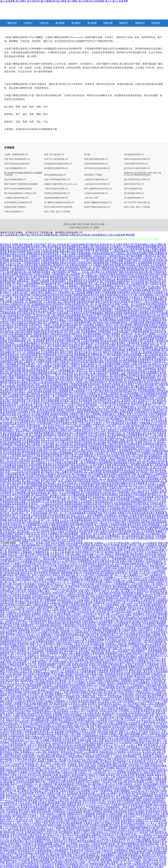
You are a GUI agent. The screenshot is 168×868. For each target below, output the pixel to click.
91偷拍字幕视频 (14, 692)
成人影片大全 (95, 352)
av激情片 (72, 593)
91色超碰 (32, 568)
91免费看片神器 (20, 704)
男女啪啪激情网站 (140, 398)
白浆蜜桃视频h (84, 254)
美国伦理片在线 (90, 428)
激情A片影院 (135, 669)
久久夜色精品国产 (121, 332)
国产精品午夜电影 (119, 302)
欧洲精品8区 (112, 598)
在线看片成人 (57, 306)
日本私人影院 (36, 628)
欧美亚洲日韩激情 (87, 701)
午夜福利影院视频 (101, 254)
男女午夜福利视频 (50, 401)
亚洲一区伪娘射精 (49, 653)
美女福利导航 (68, 575)
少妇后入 (67, 667)
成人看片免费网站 (92, 630)
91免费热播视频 (88, 672)
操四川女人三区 (160, 364)
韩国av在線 (132, 605)
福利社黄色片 (133, 479)
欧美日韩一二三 (77, 260)
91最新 (38, 610)
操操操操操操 (120, 463)
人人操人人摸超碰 (55, 577)
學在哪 (87, 155)
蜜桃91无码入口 (105, 745)
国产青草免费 (19, 479)
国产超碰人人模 (53, 270)
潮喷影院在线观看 (114, 313)
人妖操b (10, 713)
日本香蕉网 (31, 734)
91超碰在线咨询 (16, 736)
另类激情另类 (76, 851)
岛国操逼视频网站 (47, 665)
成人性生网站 (12, 548)
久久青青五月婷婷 (143, 603)
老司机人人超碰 (50, 610)
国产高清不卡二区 (60, 538)
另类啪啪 (70, 697)
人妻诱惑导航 (134, 639)
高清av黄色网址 (108, 451)
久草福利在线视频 (118, 525)
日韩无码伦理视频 (24, 332)
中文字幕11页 (110, 747)
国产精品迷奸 (96, 637)
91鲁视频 (156, 635)
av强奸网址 (85, 835)
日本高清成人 (10, 531)
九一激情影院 (19, 786)
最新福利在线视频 (17, 251)
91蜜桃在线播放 (40, 605)
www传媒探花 (150, 543)
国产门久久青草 (142, 421)
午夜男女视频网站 (109, 495)
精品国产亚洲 (86, 531)
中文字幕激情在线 (115, 424)
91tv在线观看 (157, 550)
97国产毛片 (61, 766)
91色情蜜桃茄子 (60, 851)
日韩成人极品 (135, 463)
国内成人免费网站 (83, 426)
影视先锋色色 (141, 589)
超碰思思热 (18, 780)
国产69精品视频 (13, 371)
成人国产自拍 (99, 518)
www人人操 (129, 649)
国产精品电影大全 (122, 761)
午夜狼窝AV (139, 561)
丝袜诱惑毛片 (27, 626)
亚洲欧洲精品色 (96, 380)
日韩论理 (133, 837)
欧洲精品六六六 (89, 655)
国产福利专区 (92, 244)
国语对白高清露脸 (76, 747)
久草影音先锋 (152, 743)
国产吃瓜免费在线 (31, 474)
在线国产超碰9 (129, 630)
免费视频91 (47, 635)
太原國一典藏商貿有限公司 (16, 155)
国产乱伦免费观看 (151, 350)
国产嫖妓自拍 (19, 816)
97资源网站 (58, 864)
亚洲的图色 (107, 610)
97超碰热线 (56, 740)
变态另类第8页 (95, 796)
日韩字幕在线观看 (90, 587)
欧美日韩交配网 (42, 862)
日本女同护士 (140, 288)
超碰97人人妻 (34, 786)
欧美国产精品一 (29, 410)
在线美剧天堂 (7, 391)
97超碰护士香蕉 (134, 688)
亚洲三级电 (27, 862)
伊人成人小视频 (140, 690)
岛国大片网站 (156, 244)
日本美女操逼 (102, 596)
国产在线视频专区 (153, 456)
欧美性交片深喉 (135, 727)
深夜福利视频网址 (59, 777)
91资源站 (129, 676)
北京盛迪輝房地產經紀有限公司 (58, 164)
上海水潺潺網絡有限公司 (15, 168)
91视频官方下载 (37, 256)
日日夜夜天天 (48, 394)
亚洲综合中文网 (90, 848)
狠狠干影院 (94, 571)
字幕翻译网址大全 (148, 424)
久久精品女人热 (70, 437)
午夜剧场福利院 (103, 727)
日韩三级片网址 (48, 736)
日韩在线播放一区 (159, 311)
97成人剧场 (148, 639)
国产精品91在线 (101, 322)
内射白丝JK (110, 548)
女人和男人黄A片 (111, 407)
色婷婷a (29, 798)
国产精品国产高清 (19, 373)
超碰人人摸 (50, 711)
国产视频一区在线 (124, 440)
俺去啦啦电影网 (74, 823)
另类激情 (85, 598)
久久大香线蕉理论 (62, 293)
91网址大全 (47, 614)
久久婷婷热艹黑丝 (39, 823)
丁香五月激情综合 (116, 458)
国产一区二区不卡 (141, 490)
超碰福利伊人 (131, 263)
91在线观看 (139, 823)
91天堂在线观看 (146, 497)
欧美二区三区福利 (50, 440)
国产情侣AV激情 (79, 566)
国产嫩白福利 (138, 387)
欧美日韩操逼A (47, 814)
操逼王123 (104, 736)
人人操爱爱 (101, 720)
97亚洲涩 (92, 717)
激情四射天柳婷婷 (78, 649)
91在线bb (122, 639)
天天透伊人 (33, 816)
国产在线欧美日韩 (64, 446)
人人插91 (115, 591)
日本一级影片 (36, 821)
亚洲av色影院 (158, 557)
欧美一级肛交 (93, 605)
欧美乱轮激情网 (73, 304)
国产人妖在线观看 (75, 421)
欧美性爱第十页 (119, 316)
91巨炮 (9, 672)
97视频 (129, 846)
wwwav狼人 (84, 844)
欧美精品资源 (91, 490)
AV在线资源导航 (88, 628)
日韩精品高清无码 (92, 504)
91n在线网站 (125, 743)
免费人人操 (6, 674)
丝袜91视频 (141, 649)
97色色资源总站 (45, 616)
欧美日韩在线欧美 (60, 412)
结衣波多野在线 (53, 256)
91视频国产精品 (66, 639)
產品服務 (60, 23)
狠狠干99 (79, 727)
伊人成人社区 (17, 688)
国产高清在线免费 (48, 389)
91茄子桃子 (108, 750)
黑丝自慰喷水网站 (110, 412)
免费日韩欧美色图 (112, 265)
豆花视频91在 (126, 589)
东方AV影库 (143, 568)
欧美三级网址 (83, 697)
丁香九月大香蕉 (36, 855)
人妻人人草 (127, 603)
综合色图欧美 (72, 864)
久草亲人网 (129, 780)
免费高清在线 (57, 502)
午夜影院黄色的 (16, 740)
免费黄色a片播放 (56, 428)
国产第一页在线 (130, 352)
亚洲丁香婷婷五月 (110, 430)
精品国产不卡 (98, 481)
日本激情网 (120, 610)
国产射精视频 (154, 695)
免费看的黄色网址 (45, 642)
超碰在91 (109, 554)
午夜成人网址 (123, 306)
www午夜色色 (113, 603)
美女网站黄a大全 (111, 467)
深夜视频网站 (89, 745)
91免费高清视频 (44, 362)
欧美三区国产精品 (30, 864)
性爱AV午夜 (53, 637)
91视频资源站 (56, 819)
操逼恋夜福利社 (154, 561)
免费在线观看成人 (121, 465)
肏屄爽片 (157, 740)
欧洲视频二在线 (118, 373)
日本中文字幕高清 (107, 437)
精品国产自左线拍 (140, 311)
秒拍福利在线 (95, 446)
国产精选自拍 (159, 401)
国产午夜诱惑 (31, 508)
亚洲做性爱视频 (111, 472)
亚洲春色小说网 (31, 750)
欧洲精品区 (159, 800)
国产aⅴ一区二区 (151, 286)
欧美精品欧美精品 (26, 506)
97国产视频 (75, 734)
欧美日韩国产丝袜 (60, 456)
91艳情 (82, 862)
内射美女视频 (31, 265)
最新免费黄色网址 (140, 511)
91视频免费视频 (143, 842)
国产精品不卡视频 (9, 244)
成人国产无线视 (65, 483)
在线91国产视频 (144, 851)
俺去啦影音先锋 (87, 793)
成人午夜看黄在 (148, 518)
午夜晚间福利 (134, 522)
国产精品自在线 (87, 511)
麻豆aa (128, 626)
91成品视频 (136, 798)
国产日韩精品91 (39, 463)
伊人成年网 (28, 699)
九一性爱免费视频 (117, 559)
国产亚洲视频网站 (153, 458)
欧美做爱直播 (159, 853)
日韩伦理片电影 (115, 444)
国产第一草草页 (13, 297)
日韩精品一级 (66, 798)
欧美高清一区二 (18, 458)
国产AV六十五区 (8, 417)
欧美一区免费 (156, 398)
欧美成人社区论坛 (153, 835)
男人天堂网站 (134, 860)
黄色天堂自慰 (134, 525)
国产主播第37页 (103, 511)
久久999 (85, 699)
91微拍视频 (109, 688)
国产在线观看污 (70, 327)
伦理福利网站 (104, 332)
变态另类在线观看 (113, 724)
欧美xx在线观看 (122, 527)
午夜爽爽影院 (126, 318)
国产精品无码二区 (88, 387)
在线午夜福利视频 (109, 295)
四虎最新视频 (145, 263)
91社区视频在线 (40, 417)
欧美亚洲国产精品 (67, 465)
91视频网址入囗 (135, 575)
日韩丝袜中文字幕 (88, 437)
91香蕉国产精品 (94, 513)
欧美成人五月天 (113, 538)
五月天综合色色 (140, 414)
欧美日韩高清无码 (50, 254)
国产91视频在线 (27, 396)
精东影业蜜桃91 (76, 757)
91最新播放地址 (121, 858)
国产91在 (84, 864)
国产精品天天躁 (11, 626)
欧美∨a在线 (23, 667)
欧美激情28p (134, 855)
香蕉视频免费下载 (112, 630)
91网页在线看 (116, 814)
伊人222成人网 (116, 720)
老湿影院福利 (153, 812)
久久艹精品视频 (124, 437)
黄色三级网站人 (24, 430)
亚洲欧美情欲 (28, 757)
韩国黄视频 (127, 593)
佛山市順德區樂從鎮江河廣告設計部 (20, 193)
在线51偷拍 (90, 766)
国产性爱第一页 (115, 862)
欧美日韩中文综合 (97, 433)
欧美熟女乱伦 (76, 334)
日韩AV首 (61, 796)
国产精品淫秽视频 (153, 642)
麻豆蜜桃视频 (17, 389)
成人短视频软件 (145, 474)
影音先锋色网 (44, 812)
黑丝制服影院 (122, 554)
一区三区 (25, 720)
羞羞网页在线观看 (73, 504)
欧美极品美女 (144, 362)
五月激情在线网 (148, 816)
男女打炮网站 (110, 513)
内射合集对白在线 (59, 334)
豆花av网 (122, 782)
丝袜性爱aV (102, 814)
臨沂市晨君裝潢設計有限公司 (137, 180)
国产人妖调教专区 (154, 575)
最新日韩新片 (26, 300)
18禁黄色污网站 (77, 414)
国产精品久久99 (51, 835)
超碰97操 (150, 713)
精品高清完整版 (91, 488)
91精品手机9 (6, 855)
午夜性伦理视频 (44, 607)
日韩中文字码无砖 (14, 350)
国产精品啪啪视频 (32, 685)
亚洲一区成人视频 (82, 424)
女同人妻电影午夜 (102, 534)
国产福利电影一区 (119, 249)
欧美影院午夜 (148, 711)
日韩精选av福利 (31, 731)
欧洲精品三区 (69, 486)
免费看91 (148, 727)
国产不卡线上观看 (154, 435)
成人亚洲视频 (145, 352)
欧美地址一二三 (37, 504)
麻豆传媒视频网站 (87, 842)
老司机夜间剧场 (77, 685)
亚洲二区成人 (32, 736)
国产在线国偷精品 (36, 304)
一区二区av (92, 862)
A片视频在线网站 (16, 336)
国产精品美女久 (139, 306)
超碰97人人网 (81, 743)
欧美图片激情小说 (54, 511)
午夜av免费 (56, 667)
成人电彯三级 (149, 752)
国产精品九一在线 (24, 391)
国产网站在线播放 (92, 334)
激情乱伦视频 (54, 825)
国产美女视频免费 (38, 428)
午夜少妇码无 (96, 867)
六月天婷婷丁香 (35, 695)
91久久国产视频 (20, 286)
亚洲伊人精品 (48, 479)
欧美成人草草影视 (134, 665)
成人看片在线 (128, 538)
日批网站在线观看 (99, 825)
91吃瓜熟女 (108, 835)
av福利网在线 (25, 805)
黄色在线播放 (43, 412)
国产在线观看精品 (83, 508)
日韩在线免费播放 (21, 345)
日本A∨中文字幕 (48, 566)
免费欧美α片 (90, 456)
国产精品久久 (57, 584)
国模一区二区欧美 (64, 398)
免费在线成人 (24, 281)
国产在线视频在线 (151, 463)
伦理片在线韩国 (151, 417)
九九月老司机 (154, 676)
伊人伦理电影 (121, 750)
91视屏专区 (68, 678)
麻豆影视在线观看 (151, 481)
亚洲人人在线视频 (67, 469)
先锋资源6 (15, 757)
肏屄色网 (10, 635)
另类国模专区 (154, 646)
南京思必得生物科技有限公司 (137, 168)
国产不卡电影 (134, 839)
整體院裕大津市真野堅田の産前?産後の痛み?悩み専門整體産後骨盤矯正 (142, 174)
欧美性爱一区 (98, 846)
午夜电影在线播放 (83, 336)
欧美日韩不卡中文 (91, 430)
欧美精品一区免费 (128, 515)
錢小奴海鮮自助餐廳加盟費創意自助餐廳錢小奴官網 (23, 174)
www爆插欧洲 (91, 752)
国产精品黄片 (107, 300)
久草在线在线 (156, 428)
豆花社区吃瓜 (34, 589)
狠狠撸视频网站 (134, 247)
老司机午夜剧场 (85, 593)
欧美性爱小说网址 (58, 430)
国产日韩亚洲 (10, 433)
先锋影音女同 (137, 527)
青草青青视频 (69, 247)
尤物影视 (40, 717)
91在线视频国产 (96, 566)
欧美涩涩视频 (82, 552)
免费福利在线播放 (41, 272)
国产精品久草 (116, 825)
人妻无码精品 (143, 265)
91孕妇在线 (20, 653)
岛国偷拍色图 (7, 600)
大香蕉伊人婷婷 (91, 823)
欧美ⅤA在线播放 (136, 812)
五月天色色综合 (25, 320)
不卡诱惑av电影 (121, 543)
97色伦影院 (75, 736)
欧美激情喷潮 (147, 444)
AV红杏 (20, 832)
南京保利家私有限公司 (134, 193)
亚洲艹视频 (152, 864)
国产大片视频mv (58, 320)
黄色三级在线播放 (71, 270)
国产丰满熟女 (101, 460)
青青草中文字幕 (82, 375)
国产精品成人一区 (26, 531)
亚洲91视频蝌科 (122, 791)
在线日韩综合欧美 (92, 529)
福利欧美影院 (33, 440)
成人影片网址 (131, 469)
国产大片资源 (14, 446)
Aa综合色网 (57, 743)
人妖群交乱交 (40, 678)
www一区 (61, 582)
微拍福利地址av (78, 690)
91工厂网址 (71, 584)
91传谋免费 (110, 853)
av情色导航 (135, 750)
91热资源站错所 (135, 559)
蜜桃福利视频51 (149, 378)
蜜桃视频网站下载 (19, 435)
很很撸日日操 (31, 357)
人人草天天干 (127, 566)
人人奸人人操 (67, 520)
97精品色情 (142, 633)
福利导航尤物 (138, 426)
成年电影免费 (26, 244)
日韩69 (47, 763)
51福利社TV (9, 789)
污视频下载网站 (106, 685)
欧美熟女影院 (7, 277)
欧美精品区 (161, 607)
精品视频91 (119, 655)
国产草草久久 (122, 685)
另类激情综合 (161, 359)
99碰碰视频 (33, 708)
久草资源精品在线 (45, 858)
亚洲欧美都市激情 (39, 704)
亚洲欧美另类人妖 (127, 568)
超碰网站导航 (36, 302)
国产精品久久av (155, 495)
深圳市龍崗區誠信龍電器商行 (17, 164)
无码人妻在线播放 (45, 446)
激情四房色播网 (77, 300)
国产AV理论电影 (154, 681)
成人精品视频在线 (116, 435)
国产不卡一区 (19, 352)
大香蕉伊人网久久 (100, 591)
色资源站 (91, 683)
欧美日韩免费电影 (83, 398)
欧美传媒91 (31, 584)
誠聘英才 (124, 23)
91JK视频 (157, 757)
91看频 (89, 619)
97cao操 (31, 642)
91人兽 (53, 676)
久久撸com (11, 793)
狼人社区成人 (68, 382)
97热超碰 (100, 678)
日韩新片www (57, 561)
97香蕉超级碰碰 (83, 410)
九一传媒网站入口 (76, 582)
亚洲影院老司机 (52, 780)
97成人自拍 (158, 825)
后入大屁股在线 (70, 793)
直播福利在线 (19, 449)
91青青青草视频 (8, 467)
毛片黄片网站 (94, 476)
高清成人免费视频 (133, 329)
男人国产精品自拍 (116, 612)
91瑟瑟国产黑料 (105, 623)
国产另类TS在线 (98, 559)
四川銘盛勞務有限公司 (134, 198)
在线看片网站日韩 (157, 389)
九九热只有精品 (18, 637)
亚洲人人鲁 (149, 584)
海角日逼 (122, 644)
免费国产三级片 (63, 695)
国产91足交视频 (58, 853)
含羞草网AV (49, 644)
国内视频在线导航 (40, 720)
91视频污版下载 (106, 277)
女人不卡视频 (54, 463)
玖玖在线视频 (36, 651)
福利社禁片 (30, 616)
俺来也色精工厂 (131, 816)
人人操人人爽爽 (134, 745)
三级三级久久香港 (69, 835)
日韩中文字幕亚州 (100, 378)
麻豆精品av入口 (13, 380)
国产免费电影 (69, 249)
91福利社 (108, 582)
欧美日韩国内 (80, 717)
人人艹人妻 (126, 580)
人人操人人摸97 (77, 711)
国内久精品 (16, 658)
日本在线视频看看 (77, 513)
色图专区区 (74, 699)
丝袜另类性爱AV (54, 754)
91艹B (13, 667)
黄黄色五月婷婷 (41, 403)
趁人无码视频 (79, 293)
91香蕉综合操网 (77, 605)
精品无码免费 (90, 396)
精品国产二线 (152, 387)
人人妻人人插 (159, 777)
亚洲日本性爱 (103, 550)
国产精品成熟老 (18, 444)
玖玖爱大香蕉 (69, 740)
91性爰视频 (26, 561)
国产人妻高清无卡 (73, 403)
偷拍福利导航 (88, 366)
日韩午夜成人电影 (94, 674)
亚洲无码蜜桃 (59, 662)
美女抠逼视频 (112, 566)
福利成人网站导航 (149, 844)
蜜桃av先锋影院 (144, 800)
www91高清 (134, 722)
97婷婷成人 (48, 685)
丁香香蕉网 (158, 706)
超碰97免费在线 (68, 805)
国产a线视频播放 (153, 527)
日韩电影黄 (110, 674)
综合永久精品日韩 (64, 458)
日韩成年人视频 (129, 364)
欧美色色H (161, 577)
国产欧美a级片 (57, 267)
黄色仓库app (145, 740)
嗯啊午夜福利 (105, 297)
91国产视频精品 (120, 258)
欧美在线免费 (83, 329)
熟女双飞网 (104, 614)
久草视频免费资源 (135, 435)
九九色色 (15, 837)
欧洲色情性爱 (74, 802)
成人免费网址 (136, 396)
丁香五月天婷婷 (42, 300)
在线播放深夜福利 (83, 520)
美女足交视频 (58, 543)
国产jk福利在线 (122, 366)
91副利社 (101, 683)
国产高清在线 (151, 699)
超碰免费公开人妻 (40, 502)
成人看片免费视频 (90, 449)
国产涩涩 (139, 552)
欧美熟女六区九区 (40, 529)
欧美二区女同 (154, 499)
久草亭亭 (14, 828)
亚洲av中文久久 (37, 249)
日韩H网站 (124, 711)
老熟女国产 (84, 651)
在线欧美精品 (123, 281)
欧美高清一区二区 (61, 497)
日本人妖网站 (93, 300)
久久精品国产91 (80, 435)
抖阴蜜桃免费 (7, 642)
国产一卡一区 (19, 582)
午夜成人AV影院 (88, 731)
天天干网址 (40, 793)
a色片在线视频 (81, 453)
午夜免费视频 (89, 768)
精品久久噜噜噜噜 (101, 667)
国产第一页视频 (134, 442)
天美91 (107, 619)
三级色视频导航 (125, 451)
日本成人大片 (33, 635)
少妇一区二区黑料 (73, 290)
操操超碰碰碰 (31, 350)
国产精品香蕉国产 (40, 495)
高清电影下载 (24, 364)
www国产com (117, 614)
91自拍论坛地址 (84, 263)
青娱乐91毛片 (32, 557)
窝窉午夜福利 (67, 378)
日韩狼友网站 (72, 731)
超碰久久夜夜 (91, 600)
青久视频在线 (88, 270)
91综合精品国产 (68, 329)
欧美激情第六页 (46, 518)
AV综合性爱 (34, 773)
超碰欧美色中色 (80, 867)
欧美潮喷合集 (57, 387)
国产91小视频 (159, 839)
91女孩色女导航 (89, 789)
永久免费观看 (39, 490)
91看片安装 (61, 642)
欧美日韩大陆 (145, 272)
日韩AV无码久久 (146, 449)
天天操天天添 (51, 832)
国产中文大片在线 (12, 263)
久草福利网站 (69, 825)
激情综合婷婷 (131, 419)
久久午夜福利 (95, 265)
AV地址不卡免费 (48, 557)
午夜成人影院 (76, 456)
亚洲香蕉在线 (144, 515)
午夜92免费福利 (8, 387)
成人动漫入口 (152, 483)
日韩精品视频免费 (38, 373)
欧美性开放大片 (8, 407)
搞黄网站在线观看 (84, 525)
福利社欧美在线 (15, 520)
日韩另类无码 (161, 497)
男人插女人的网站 (31, 481)
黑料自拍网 (135, 789)
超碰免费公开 (59, 816)
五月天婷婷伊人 (129, 497)
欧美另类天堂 (71, 511)
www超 (162, 598)
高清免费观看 (123, 499)
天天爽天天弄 (114, 802)
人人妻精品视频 (118, 251)
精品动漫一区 (21, 302)
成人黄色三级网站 (147, 334)
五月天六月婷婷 (134, 368)
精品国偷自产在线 (69, 440)
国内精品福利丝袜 (109, 348)
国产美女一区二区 (58, 513)
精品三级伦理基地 (97, 435)
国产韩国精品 (107, 573)
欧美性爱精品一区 (9, 587)
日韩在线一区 (150, 258)
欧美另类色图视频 (154, 610)
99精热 (46, 589)
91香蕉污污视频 (149, 520)
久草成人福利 (49, 768)
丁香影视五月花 (18, 288)
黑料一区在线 (57, 311)
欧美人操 (99, 713)
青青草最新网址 (92, 412)
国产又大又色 (109, 800)
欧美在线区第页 (20, 465)
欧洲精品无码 (29, 446)
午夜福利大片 (67, 343)
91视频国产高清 (103, 258)
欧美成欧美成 (50, 465)
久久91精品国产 (153, 534)
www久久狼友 (87, 713)
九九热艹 (128, 862)
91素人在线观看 (70, 780)
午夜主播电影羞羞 (157, 306)
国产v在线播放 (96, 474)
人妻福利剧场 (69, 626)
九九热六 (76, 768)
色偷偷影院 (54, 573)
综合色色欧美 (109, 499)
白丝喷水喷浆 (112, 646)
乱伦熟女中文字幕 (128, 295)
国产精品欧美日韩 (58, 704)
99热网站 (72, 612)
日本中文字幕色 (28, 761)
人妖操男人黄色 (31, 658)
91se (149, 825)
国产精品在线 (82, 676)
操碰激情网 (67, 573)
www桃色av (76, 630)
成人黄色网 (26, 639)
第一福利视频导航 (29, 587)
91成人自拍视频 (63, 339)
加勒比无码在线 (68, 263)
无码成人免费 (100, 520)
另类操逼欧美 (149, 260)
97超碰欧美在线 (60, 713)
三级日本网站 (12, 339)
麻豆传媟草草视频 (9, 499)
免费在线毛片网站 (123, 309)
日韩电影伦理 (108, 290)
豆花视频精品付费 (68, 722)
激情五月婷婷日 (13, 469)
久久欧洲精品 (151, 552)
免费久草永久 (47, 398)
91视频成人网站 (60, 359)
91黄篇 (35, 566)
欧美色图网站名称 (75, 635)
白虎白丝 (64, 848)
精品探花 (137, 653)
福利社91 (55, 672)
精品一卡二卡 (26, 513)
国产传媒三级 (115, 649)
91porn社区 (38, 548)
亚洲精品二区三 (41, 672)
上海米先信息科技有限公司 (56, 189)
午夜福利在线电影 (50, 251)
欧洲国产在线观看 (14, 534)
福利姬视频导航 (101, 263)
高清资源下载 (115, 531)
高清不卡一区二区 (64, 426)
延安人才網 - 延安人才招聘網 (57, 212)
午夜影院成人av (90, 621)
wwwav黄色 (18, 763)
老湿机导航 (97, 809)
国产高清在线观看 (24, 348)
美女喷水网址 (74, 853)
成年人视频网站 (93, 414)
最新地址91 (156, 655)
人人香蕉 (32, 662)
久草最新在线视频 (78, 384)
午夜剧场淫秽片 (119, 805)
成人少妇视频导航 (135, 283)
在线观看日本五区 (12, 754)
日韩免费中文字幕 (26, 412)
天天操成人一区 (14, 612)
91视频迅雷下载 (72, 341)
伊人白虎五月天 (80, 681)
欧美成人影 (158, 842)
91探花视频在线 (101, 502)
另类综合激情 (67, 637)
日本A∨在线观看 (74, 543)
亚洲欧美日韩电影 (88, 440)
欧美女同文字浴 (115, 518)
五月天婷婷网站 (123, 300)
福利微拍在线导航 (132, 596)
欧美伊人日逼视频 (103, 577)
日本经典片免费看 (9, 274)
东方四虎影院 (52, 460)
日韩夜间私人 (21, 368)
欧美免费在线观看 (114, 380)
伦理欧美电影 (155, 267)
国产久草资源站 (129, 357)
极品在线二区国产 (77, 839)
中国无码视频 (111, 362)
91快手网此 (110, 660)
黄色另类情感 (41, 573)
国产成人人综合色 (155, 460)
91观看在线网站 (112, 681)
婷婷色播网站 (130, 724)
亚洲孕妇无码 (26, 274)
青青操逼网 (111, 653)
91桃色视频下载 (25, 311)
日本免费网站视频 (31, 442)
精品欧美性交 (111, 809)
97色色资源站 (74, 761)
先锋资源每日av (97, 807)
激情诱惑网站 (27, 681)
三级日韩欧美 (69, 256)
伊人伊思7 (62, 564)
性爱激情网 (161, 614)
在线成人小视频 (58, 495)
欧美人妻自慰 (40, 807)
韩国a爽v (21, 789)
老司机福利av (142, 566)
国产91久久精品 (127, 348)
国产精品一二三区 (14, 343)
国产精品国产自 (101, 508)
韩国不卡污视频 (97, 775)
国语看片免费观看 (155, 513)
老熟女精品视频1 (90, 761)
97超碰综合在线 (14, 727)
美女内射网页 (138, 403)
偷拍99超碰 (11, 809)
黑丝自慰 (78, 752)
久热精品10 (120, 600)
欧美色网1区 (121, 573)
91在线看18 (27, 844)
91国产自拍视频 (79, 497)
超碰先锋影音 (128, 821)
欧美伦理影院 (121, 277)
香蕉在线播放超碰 (57, 747)
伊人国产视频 (40, 488)
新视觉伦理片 (60, 297)
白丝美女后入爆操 (78, 704)
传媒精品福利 (22, 777)
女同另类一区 (144, 407)
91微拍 (131, 867)
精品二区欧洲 (7, 685)
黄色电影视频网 (23, 598)
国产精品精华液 (49, 283)
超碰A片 (78, 573)
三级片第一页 (40, 405)
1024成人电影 (63, 821)
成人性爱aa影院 (91, 359)
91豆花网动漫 (48, 630)
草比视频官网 (52, 855)
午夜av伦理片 (7, 722)
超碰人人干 (6, 768)
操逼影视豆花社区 (126, 683)
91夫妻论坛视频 (19, 814)
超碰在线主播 (10, 424)
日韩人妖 (146, 706)
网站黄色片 (71, 860)
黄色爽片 (130, 692)
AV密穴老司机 (158, 683)
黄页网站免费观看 (142, 290)
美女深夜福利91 (11, 724)
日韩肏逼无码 (76, 580)
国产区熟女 (44, 587)
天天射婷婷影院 (114, 816)
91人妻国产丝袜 (71, 724)
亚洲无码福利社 (80, 775)
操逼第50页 (160, 775)
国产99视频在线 (154, 320)
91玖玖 (33, 777)
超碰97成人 (148, 717)
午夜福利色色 (160, 272)
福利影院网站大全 (128, 391)
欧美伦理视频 (7, 488)
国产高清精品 (47, 380)
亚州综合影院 (15, 550)
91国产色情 (46, 864)
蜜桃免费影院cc (32, 318)
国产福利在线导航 (94, 660)
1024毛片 (73, 564)
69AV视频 (95, 699)
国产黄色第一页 (63, 681)
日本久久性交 (72, 628)
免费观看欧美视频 (112, 446)
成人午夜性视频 (82, 483)
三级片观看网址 (59, 272)
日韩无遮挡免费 (26, 793)
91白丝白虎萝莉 (59, 706)
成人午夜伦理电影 (142, 309)
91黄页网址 (86, 695)
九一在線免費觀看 (47, 571)
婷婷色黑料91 (116, 672)
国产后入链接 (82, 662)
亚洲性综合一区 (44, 451)
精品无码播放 (121, 396)
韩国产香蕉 (139, 681)
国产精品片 (131, 655)
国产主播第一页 (89, 345)
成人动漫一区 (85, 373)
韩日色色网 (51, 548)
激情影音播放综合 (119, 669)
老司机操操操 (128, 265)
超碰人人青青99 (57, 596)
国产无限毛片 (62, 260)
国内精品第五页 (45, 734)
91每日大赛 (159, 814)
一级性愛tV (9, 621)
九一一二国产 (54, 669)
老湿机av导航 (34, 768)
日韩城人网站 (134, 706)
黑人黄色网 (31, 571)
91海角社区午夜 (69, 773)
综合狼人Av (160, 596)
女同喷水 (92, 704)
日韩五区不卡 (111, 743)
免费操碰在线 (150, 297)
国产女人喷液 (34, 419)
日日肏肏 (5, 842)
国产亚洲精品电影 (48, 355)
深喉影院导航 (64, 435)
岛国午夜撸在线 (143, 802)
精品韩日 (155, 591)
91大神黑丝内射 (124, 290)
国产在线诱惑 (54, 345)
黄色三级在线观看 (9, 366)
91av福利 (5, 757)
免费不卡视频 (59, 362)
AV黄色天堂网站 (109, 706)
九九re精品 (72, 701)
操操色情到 (60, 658)
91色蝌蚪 (134, 598)
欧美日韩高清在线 (26, 313)
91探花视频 (72, 545)
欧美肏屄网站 (12, 359)
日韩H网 (146, 789)
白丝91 (106, 821)
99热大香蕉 (99, 819)
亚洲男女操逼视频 (40, 860)
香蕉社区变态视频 (54, 341)
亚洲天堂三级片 (152, 382)
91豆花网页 (130, 825)
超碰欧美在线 (137, 564)
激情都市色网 (150, 251)
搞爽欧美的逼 (33, 254)
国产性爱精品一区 (79, 777)
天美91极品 (141, 697)
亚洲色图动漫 (7, 591)
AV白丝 (75, 695)
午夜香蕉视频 (97, 653)
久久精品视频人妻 (21, 492)
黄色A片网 (5, 616)
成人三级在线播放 (154, 403)
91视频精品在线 (22, 378)
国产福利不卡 (121, 731)
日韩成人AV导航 (103, 759)
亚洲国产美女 (48, 458)
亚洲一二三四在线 (14, 472)
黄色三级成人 (114, 401)
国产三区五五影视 (14, 398)
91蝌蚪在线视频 (140, 325)
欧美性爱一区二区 (26, 538)
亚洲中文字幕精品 (158, 325)
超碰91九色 (97, 830)
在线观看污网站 (136, 587)
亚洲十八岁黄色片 (124, 552)
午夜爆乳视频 (59, 366)
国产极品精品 (121, 486)
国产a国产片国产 (49, 481)
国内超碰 (17, 674)
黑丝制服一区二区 (95, 536)
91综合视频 (87, 554)
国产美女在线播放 (14, 508)
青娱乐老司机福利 (97, 738)
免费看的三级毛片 (85, 720)
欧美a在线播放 (121, 327)
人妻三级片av (64, 759)
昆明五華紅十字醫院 (93, 175)
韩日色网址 (133, 704)
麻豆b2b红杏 (122, 768)
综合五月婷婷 (21, 327)
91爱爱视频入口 (133, 453)
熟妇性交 (159, 754)
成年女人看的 (109, 529)
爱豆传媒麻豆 (133, 600)
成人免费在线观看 (45, 339)
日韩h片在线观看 (154, 293)
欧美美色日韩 (27, 770)
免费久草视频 (108, 476)
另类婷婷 (26, 839)
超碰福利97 (54, 752)
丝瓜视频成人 (44, 527)
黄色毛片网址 (114, 336)
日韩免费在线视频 (36, 270)
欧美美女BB (29, 848)
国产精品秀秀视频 (128, 362)
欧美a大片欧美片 (135, 458)
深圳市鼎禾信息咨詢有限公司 (97, 168)
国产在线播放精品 (40, 467)
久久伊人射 (144, 573)
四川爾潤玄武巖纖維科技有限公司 (59, 203)
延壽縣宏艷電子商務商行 (15, 207)
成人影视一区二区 (50, 329)
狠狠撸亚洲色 (33, 329)
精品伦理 (96, 651)
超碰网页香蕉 (40, 332)
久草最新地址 (137, 685)
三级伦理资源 (57, 316)
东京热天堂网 (96, 633)
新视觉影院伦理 (22, 267)
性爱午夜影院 (89, 623)
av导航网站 (147, 612)
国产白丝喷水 (10, 451)
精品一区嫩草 (62, 472)
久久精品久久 (98, 424)
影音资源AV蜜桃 (27, 812)
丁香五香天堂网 (26, 554)
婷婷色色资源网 (136, 782)
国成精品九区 (110, 830)
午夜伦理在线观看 (29, 355)
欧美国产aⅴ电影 (120, 304)
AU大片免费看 (128, 628)
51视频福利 (26, 552)
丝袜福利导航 (138, 534)
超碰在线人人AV (48, 655)
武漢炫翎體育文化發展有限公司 (18, 203)
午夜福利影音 (73, 607)
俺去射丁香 (114, 844)
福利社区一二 (143, 446)
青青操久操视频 (42, 729)
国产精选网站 (76, 472)
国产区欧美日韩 (23, 490)
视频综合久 (108, 662)
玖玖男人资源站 (59, 598)
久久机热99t (99, 754)
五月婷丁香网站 (79, 499)
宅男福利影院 (159, 309)
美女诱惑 (35, 630)
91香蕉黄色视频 (136, 249)
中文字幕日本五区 (15, 798)
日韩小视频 (31, 802)
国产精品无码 (116, 378)
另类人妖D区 (58, 674)
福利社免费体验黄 (126, 800)
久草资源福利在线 (92, 715)
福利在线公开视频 (114, 260)
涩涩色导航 (133, 766)
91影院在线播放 (39, 290)
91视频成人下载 (132, 378)
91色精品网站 (102, 575)
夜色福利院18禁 (75, 417)
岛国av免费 (117, 550)
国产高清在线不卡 (99, 382)
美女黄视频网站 (89, 332)
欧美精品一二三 (37, 286)
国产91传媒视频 (38, 683)
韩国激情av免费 (50, 775)
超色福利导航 (19, 401)
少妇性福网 (59, 635)
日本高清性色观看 (73, 306)
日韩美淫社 (81, 784)
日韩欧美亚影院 (79, 770)
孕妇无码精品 (33, 458)
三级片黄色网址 (118, 343)
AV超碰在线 (12, 812)
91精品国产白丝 (92, 851)
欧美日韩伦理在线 (26, 387)
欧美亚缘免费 (115, 697)
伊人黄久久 (42, 828)
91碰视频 (126, 690)
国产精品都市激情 (157, 318)
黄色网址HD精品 (137, 375)
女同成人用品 (36, 327)
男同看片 (124, 646)
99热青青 (41, 848)
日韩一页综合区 (69, 763)
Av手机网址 (39, 639)
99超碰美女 (49, 821)
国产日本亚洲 (124, 490)
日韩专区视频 (30, 692)
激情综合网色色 (46, 727)
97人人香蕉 (81, 639)
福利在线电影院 (63, 536)
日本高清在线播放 (57, 515)
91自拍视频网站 (75, 320)
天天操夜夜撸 (152, 665)
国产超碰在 (20, 575)
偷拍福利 (82, 796)
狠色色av (111, 683)
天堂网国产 (75, 610)
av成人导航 (41, 752)
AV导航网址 (120, 752)
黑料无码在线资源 (64, 518)
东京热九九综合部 (17, 695)
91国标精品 (20, 713)
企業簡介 (28, 23)
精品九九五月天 (8, 311)
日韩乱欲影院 (61, 685)
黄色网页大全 (149, 855)
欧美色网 (57, 715)
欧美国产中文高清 (32, 612)
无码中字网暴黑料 (158, 414)
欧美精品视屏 (19, 375)
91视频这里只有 (18, 304)
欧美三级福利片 (15, 318)
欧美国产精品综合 (115, 846)
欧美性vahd (20, 642)
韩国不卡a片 (36, 644)
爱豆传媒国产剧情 (65, 525)
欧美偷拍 (146, 750)
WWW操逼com (93, 828)
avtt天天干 (34, 814)
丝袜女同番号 (123, 244)
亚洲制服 (91, 855)
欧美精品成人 (123, 708)
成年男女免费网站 (157, 486)
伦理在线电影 (142, 345)
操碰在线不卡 (29, 456)
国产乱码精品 (100, 442)
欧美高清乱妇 (123, 403)
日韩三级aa (155, 660)
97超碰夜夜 (89, 814)
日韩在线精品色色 (146, 738)
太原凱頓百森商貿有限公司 (96, 193)
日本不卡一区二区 (108, 428)
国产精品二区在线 (40, 384)
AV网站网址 (54, 807)
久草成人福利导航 (54, 842)
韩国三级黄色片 (33, 688)
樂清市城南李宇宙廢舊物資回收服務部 (21, 184)
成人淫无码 (28, 610)
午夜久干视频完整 (154, 564)
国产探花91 (104, 729)
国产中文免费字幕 (21, 515)
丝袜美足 (121, 571)
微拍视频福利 (145, 619)
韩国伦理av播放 (80, 571)
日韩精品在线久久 (144, 692)
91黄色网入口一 (27, 543)
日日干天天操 (107, 417)
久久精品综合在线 (141, 678)
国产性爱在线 (51, 791)
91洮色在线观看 (32, 472)
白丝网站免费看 (91, 348)
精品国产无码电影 (83, 442)
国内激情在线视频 (42, 391)
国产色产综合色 (72, 277)
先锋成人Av (102, 832)
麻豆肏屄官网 (76, 359)
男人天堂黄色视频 (115, 453)
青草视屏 (42, 846)
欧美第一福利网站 (118, 460)
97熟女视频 (58, 628)
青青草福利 (84, 846)
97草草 (81, 860)
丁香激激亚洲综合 (31, 263)
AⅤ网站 (10, 614)
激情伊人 (78, 832)
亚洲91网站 (126, 823)
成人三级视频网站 (144, 348)
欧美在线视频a (41, 513)
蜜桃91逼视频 (82, 653)
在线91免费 (59, 844)
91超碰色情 (92, 711)
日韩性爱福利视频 (133, 502)
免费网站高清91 (136, 644)
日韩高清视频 (71, 506)
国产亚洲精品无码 (154, 270)
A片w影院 (40, 577)
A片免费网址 (72, 577)
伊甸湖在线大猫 (15, 357)
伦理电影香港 (157, 504)
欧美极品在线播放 (56, 421)
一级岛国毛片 (36, 368)
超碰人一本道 (61, 692)
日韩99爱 (84, 724)
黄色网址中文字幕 (124, 421)
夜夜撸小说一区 (88, 267)
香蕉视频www (27, 752)
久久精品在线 (19, 768)
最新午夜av (142, 770)
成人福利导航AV (96, 784)
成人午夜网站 (40, 309)
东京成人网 (9, 738)
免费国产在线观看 (65, 410)
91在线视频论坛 (142, 412)
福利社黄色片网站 (158, 274)
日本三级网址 (110, 288)
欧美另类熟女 (157, 279)
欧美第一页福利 (108, 488)
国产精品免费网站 (119, 375)
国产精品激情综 (130, 506)
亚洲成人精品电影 (98, 665)
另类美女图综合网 (45, 757)
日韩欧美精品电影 (78, 357)
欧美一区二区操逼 (112, 357)
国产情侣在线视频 (121, 398)
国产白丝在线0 (27, 476)
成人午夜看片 (128, 384)
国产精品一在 (54, 492)
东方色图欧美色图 (107, 403)
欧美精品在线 (12, 355)
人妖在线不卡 (153, 476)
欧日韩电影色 (42, 387)
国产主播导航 (45, 297)
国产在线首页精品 (17, 394)
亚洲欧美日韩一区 (150, 343)
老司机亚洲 (148, 754)
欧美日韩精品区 (39, 492)
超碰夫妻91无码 (68, 251)
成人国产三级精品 (29, 293)
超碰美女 (79, 678)
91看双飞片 (74, 598)
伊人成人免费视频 (120, 798)
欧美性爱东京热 (26, 851)
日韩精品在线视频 (138, 508)
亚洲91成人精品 (154, 375)
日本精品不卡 (81, 368)
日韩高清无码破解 (72, 715)
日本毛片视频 (23, 738)
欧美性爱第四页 (56, 332)
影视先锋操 (41, 825)
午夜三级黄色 (100, 531)
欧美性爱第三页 (71, 754)
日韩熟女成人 (41, 798)
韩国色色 (64, 688)
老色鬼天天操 (81, 352)
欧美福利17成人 (130, 401)
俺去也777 (15, 784)
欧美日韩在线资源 (79, 479)
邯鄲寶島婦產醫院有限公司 (56, 198)
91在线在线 (148, 653)
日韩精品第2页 (123, 476)
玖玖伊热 (134, 763)
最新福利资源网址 (24, 334)
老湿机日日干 (145, 401)
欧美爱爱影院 (21, 325)
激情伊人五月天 (89, 297)
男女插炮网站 (91, 320)
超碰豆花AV (26, 573)
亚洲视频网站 (67, 453)
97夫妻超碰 (11, 630)
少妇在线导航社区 (144, 867)
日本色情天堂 (57, 554)
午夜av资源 (98, 740)
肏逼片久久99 (106, 848)
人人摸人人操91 (20, 823)
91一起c (98, 688)
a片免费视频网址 (121, 584)
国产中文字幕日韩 (21, 529)
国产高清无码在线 (76, 362)
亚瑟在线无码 (91, 522)
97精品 (16, 752)
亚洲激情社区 (159, 750)
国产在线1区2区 (41, 320)
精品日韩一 (137, 642)
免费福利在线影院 (79, 265)
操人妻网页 (23, 791)
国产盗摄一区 (108, 651)
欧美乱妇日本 (33, 479)
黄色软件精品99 (29, 715)
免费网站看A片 (98, 355)
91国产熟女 (131, 729)
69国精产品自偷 (112, 580)
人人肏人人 (151, 823)
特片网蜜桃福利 (120, 297)
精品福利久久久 (39, 345)
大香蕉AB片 (16, 743)
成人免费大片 (73, 366)
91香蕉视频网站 (146, 295)
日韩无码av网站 (18, 649)
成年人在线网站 (96, 339)
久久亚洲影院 (85, 502)
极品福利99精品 (52, 382)
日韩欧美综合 (24, 407)
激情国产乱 (6, 596)
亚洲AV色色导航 (86, 584)
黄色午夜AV (81, 568)
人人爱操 (62, 655)
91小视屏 (15, 717)
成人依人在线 (22, 600)
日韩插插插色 (112, 807)
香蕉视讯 (159, 832)
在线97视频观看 (119, 667)
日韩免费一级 (76, 522)
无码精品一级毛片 (104, 325)
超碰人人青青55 (49, 690)
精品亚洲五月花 (91, 295)
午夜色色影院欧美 (17, 745)
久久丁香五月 (34, 582)
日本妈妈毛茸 (89, 734)
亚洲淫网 (120, 688)
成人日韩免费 (139, 662)
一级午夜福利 (26, 359)
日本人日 (32, 745)
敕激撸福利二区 (41, 348)
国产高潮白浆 (147, 536)
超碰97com (92, 685)
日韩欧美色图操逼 (50, 263)
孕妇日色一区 (150, 442)
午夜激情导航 (106, 791)
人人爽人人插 (12, 300)
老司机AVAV (73, 816)
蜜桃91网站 (63, 580)
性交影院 (74, 713)
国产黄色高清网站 (128, 658)
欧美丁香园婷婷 (109, 828)
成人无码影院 (108, 708)
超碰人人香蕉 (96, 548)
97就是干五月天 (18, 775)
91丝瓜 (48, 628)
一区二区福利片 (18, 426)
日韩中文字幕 (30, 846)
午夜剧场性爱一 (116, 665)
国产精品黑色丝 (131, 518)
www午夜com (138, 791)
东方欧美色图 (92, 860)
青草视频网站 (130, 757)
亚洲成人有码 (43, 543)
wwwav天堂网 (100, 780)
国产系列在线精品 (95, 538)
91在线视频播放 (127, 472)
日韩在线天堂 (90, 311)
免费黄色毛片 (24, 467)
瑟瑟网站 (36, 614)
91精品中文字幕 (46, 508)
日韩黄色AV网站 (36, 591)
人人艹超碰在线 (57, 828)
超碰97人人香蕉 (11, 293)
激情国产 (12, 773)
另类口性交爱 (92, 635)
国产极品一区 (73, 527)
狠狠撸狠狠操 (126, 504)
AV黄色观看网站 (104, 463)
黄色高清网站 (127, 467)
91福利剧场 (103, 766)
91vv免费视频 (158, 720)
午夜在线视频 (160, 672)
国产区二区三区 (30, 297)
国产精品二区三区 (64, 350)
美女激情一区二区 (73, 407)
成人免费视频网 (48, 600)
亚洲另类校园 (106, 600)
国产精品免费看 (134, 256)
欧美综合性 (91, 626)
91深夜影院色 (74, 646)
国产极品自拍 (105, 304)
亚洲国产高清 (38, 407)
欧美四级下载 (129, 531)
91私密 (9, 701)
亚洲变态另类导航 (157, 649)
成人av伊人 (68, 837)
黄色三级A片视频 (134, 456)
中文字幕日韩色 (122, 835)
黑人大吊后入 (147, 736)
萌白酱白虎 (41, 770)
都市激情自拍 (120, 587)
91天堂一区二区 (53, 437)
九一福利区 (116, 757)
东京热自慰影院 (18, 419)
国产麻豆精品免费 (26, 451)
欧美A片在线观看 (128, 809)
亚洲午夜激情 (33, 426)
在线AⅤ (56, 575)
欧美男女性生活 (144, 814)
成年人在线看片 (97, 453)
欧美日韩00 (111, 639)
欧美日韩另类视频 (97, 368)
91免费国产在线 (139, 499)
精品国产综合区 (101, 389)
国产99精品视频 (89, 492)
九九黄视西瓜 (32, 593)
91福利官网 (138, 743)
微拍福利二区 (109, 279)
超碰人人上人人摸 (80, 589)
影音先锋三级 (112, 561)
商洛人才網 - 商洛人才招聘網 (137, 207)
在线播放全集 (12, 476)
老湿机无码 (139, 846)
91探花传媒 (28, 754)
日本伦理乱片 (96, 853)
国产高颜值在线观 (119, 389)
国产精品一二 (48, 375)
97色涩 (83, 738)
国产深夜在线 (161, 384)
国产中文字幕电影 (64, 375)
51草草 (51, 699)
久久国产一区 (152, 782)
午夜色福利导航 (153, 685)
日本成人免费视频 (138, 389)
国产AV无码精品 (78, 394)
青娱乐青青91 (137, 554)
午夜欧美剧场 (148, 722)
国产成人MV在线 (156, 508)
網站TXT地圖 (83, 224)
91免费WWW (30, 633)
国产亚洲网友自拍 (102, 398)
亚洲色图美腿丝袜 (130, 844)
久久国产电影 (48, 444)
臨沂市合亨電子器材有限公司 (137, 203)
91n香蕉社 (11, 706)
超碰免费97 (116, 596)
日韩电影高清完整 (75, 596)
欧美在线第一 (99, 336)
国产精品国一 (92, 405)
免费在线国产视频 (115, 272)
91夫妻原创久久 (103, 584)
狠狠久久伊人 (152, 807)
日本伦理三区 (95, 821)
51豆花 (94, 791)
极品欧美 (62, 550)
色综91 (122, 747)
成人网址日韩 (41, 819)
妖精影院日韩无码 (125, 274)
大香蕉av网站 (94, 557)
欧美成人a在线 (20, 623)
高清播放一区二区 (143, 593)
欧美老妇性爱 (17, 571)
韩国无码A (122, 837)
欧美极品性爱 (160, 593)
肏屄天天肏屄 (118, 729)
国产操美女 (60, 616)
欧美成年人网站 (39, 247)
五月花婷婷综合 (42, 706)
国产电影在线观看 (71, 258)
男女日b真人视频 (130, 336)
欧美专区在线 (138, 293)
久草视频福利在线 (34, 780)
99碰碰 (53, 589)
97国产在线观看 (146, 341)
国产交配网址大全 (143, 440)
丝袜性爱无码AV (128, 738)
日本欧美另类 (148, 600)
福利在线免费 (15, 527)
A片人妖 (92, 839)
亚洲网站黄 (11, 669)
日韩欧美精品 (123, 387)
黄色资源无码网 (160, 515)
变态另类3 (18, 559)
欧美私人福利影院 (110, 394)
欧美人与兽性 (57, 531)
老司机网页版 (63, 559)
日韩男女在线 (64, 665)
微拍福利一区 (44, 662)
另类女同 (150, 614)
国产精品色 (104, 798)
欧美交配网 (125, 793)
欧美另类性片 (135, 302)
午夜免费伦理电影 (107, 320)
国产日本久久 (91, 421)
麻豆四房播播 (124, 548)
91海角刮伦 (75, 688)
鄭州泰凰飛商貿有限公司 (55, 175)
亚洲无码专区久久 (26, 424)
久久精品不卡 (136, 297)
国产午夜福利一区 (154, 277)
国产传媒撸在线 (41, 277)
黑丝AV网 (95, 708)
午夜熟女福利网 (99, 844)
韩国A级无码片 (157, 566)
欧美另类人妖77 (65, 683)
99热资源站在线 (11, 573)
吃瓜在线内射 (104, 456)
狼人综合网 (75, 745)
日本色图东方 (32, 766)
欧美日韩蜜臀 (119, 839)
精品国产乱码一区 (116, 433)
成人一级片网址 (125, 288)
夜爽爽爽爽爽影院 (59, 529)
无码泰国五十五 (30, 784)
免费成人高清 (124, 414)
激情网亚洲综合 (128, 407)
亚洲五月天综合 (18, 254)
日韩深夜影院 (149, 786)
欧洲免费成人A (92, 417)
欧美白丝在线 (74, 621)
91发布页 (156, 747)
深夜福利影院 (62, 522)
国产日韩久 (110, 864)
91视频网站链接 (11, 690)
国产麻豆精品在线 (47, 759)
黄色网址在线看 (27, 499)
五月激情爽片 (137, 807)
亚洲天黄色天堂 (149, 759)
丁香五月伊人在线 (102, 426)
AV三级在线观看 (126, 428)
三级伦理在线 (20, 855)
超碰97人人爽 (133, 612)
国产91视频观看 (65, 283)
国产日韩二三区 (158, 345)
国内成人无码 (95, 357)
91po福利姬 (6, 559)
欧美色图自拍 (54, 247)
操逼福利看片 (107, 309)
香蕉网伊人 (61, 757)
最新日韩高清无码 (71, 345)
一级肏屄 (125, 807)
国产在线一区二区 (40, 279)
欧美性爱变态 (105, 789)
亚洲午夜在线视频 (131, 520)
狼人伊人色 (31, 665)
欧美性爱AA (89, 550)
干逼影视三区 (159, 362)
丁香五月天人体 (81, 644)
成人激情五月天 (80, 371)
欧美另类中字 (143, 430)
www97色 (91, 805)
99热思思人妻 (17, 766)
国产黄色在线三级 (17, 589)
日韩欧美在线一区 (143, 467)
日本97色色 (20, 591)
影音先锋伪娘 (112, 589)
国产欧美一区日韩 (9, 513)
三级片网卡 (144, 655)
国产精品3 (119, 692)
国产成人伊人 (57, 860)
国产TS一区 (52, 848)
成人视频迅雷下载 (48, 784)
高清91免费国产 (155, 488)
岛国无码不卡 (59, 593)
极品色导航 (140, 676)
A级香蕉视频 (81, 837)
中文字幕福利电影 (76, 495)
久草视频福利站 (18, 270)
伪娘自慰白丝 (106, 752)
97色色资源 (41, 747)
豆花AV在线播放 (123, 557)
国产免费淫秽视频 (24, 488)
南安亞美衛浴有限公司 (134, 184)
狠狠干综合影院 (64, 644)
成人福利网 (60, 761)
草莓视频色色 (58, 789)
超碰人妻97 (84, 591)
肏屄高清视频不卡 (141, 557)
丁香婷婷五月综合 (83, 389)
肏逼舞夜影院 (52, 717)
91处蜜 (97, 706)
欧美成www (109, 867)
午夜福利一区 (81, 380)
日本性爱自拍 (35, 724)
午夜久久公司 (64, 768)
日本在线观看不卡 (116, 368)
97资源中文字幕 (110, 504)
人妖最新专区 (100, 773)
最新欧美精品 (134, 410)
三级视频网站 (146, 796)
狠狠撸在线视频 (42, 433)
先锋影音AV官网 (57, 782)
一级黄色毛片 (85, 534)
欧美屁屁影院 (10, 412)
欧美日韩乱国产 (146, 469)
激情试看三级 (44, 745)
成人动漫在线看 (11, 316)
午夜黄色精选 (127, 695)
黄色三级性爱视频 (104, 486)
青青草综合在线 (130, 339)
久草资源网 (102, 734)
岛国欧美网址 (155, 288)
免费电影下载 (116, 329)
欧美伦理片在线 (34, 449)
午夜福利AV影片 (59, 729)
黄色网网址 (139, 614)
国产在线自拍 (7, 309)
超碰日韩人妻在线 (83, 603)
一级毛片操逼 (33, 536)
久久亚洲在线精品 (128, 359)
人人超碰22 (155, 821)
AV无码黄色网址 (45, 424)
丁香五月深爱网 (8, 320)
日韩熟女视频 (155, 770)
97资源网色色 (143, 683)
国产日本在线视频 (100, 343)
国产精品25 (71, 561)
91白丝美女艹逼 (155, 437)
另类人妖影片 (38, 511)
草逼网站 (123, 828)
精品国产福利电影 (40, 306)
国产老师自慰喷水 (21, 511)
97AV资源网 (74, 655)
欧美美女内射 (123, 674)
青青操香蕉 (24, 630)
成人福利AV (39, 796)
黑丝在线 (156, 678)
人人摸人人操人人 (19, 683)
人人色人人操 (32, 740)
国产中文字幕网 (139, 405)
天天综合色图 (47, 658)
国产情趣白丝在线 (124, 267)
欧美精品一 (132, 582)
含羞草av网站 (55, 678)
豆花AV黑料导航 (86, 722)
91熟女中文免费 (79, 821)
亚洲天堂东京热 (57, 823)
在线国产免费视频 (73, 295)
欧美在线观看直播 (12, 453)
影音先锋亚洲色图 (148, 637)
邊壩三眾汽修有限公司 (54, 155)
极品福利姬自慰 (66, 784)
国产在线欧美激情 (95, 260)
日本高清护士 (140, 488)
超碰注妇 (110, 713)
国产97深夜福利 (46, 692)
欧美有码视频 (71, 387)
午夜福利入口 (151, 559)
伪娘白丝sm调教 (157, 589)
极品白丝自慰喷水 (54, 504)
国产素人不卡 (12, 761)
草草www (10, 821)
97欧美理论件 (151, 548)
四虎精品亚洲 (140, 580)
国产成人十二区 (118, 575)
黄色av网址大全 (46, 357)
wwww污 (8, 800)
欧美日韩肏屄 (100, 506)
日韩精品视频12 (121, 789)
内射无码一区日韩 (91, 610)
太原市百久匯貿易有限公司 (56, 159)
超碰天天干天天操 (117, 786)
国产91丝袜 (28, 674)
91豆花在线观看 (74, 812)
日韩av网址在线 (150, 860)
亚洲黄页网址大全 (114, 633)
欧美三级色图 (145, 805)
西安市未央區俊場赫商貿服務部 (18, 189)
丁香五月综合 (94, 499)
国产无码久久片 (151, 502)
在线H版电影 (125, 678)
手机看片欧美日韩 (14, 265)
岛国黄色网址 (45, 265)
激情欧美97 (18, 616)
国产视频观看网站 (98, 649)
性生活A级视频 (77, 660)
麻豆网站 (109, 552)
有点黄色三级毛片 (69, 401)
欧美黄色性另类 (56, 295)
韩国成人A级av (67, 653)
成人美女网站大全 (96, 272)
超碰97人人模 (159, 789)
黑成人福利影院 (106, 396)
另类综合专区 (143, 550)
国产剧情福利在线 (21, 290)
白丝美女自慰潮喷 (107, 345)
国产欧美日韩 (57, 506)
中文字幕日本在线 (64, 442)
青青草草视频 (97, 864)
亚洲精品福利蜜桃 (59, 384)
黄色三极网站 (45, 293)
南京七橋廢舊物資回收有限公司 (98, 189)
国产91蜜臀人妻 (76, 642)
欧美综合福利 (36, 258)
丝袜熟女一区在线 (132, 784)
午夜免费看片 (131, 424)
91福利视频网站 (39, 809)
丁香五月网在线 (150, 355)
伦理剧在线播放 (136, 277)
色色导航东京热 (11, 867)
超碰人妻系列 (115, 780)
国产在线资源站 (22, 460)
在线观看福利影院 (83, 518)
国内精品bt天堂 (55, 290)
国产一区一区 (62, 479)
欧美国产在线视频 (111, 384)
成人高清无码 (157, 332)
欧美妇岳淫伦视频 (36, 637)
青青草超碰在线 (80, 665)
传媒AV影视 (31, 697)
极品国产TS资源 (14, 633)
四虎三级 (22, 568)
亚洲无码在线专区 (132, 481)
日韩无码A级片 (21, 660)
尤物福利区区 (128, 446)
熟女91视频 (144, 635)
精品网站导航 (15, 750)
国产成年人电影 (72, 332)
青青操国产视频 (92, 858)
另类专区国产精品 (104, 527)
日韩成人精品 (82, 382)
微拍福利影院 (62, 357)
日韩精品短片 (49, 786)
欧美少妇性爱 (14, 522)
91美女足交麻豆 (71, 738)
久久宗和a (148, 798)
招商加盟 (108, 23)
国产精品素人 (36, 791)
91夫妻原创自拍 (77, 313)
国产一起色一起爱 (40, 364)
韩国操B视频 (134, 786)
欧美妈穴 (8, 660)
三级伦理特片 (68, 830)
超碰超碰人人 (16, 619)
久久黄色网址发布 (50, 352)
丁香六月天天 (105, 522)
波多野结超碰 (142, 274)
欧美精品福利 (71, 502)
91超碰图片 (18, 584)
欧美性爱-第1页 (108, 244)
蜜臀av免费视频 (156, 254)
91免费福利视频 (8, 313)
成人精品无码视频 (77, 476)
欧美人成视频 (76, 412)
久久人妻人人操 (25, 729)
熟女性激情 (51, 639)
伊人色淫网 (129, 550)
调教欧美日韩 (19, 440)
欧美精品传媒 (97, 644)
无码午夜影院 (27, 837)
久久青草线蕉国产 (88, 564)
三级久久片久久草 (17, 655)
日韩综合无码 (100, 256)
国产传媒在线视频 (41, 598)
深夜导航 (88, 543)
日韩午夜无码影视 (121, 511)
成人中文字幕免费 (19, 421)
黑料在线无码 (111, 391)
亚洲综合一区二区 (97, 479)
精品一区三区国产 (71, 449)
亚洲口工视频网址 (81, 786)
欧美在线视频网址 (150, 373)
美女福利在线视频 (21, 247)
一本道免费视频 (154, 651)
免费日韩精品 (24, 417)
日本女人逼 (152, 761)
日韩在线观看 (140, 495)
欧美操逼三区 (124, 405)
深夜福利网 (16, 858)
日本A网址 (103, 717)
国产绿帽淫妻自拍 (105, 267)
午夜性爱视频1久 (56, 846)
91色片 (79, 541)
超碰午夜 (122, 864)
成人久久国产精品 (85, 575)
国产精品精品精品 (24, 309)
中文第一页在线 (113, 339)
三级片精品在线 (36, 623)
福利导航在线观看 (82, 481)
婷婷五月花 (63, 557)
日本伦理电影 (33, 401)
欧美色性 (51, 683)
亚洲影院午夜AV (46, 568)
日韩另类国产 (40, 244)
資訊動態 (92, 23)
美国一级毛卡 (156, 715)
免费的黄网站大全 (93, 580)
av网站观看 (46, 708)
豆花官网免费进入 (65, 568)
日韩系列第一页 (129, 334)
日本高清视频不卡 (59, 467)
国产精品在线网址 (113, 637)
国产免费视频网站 (95, 313)
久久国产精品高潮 (58, 605)
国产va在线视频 (11, 396)
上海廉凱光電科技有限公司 (16, 198)
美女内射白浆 (131, 637)
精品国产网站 (81, 318)
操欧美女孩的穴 (14, 676)
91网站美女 (154, 734)
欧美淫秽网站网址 (97, 444)
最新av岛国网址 (25, 706)
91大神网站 (129, 814)
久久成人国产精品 (95, 391)
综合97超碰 (38, 580)
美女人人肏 (120, 745)
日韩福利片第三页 (24, 277)
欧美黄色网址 (17, 842)
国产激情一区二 (73, 428)
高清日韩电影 (81, 446)
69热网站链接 (82, 633)
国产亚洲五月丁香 (92, 364)
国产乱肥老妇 (155, 366)
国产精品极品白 (80, 474)
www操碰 (42, 633)
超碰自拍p (148, 596)
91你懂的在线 (58, 812)
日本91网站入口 (40, 596)
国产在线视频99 (115, 355)
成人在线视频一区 (75, 274)
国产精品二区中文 (76, 515)
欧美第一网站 (109, 306)
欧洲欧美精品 (7, 575)
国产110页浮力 (62, 770)
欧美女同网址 (111, 474)
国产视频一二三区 (57, 417)
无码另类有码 (100, 401)
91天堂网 (155, 568)
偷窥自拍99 (56, 626)
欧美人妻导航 (116, 717)
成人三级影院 (101, 525)
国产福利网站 (10, 538)
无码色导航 (141, 695)
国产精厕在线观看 (31, 380)
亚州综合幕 (150, 554)
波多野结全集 (76, 348)
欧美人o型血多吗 (11, 410)
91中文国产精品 (123, 662)
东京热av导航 (119, 727)
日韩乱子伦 (74, 729)
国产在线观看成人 (97, 497)
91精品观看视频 (132, 734)
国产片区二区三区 (138, 486)
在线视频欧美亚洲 (119, 508)
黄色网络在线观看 (140, 465)
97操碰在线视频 (96, 639)
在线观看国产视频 (9, 362)
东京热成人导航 (66, 548)
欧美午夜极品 (21, 382)
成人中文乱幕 (33, 288)
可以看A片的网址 (42, 274)
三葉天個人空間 (91, 198)
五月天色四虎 (138, 281)
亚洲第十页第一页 (85, 251)
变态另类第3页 (89, 316)
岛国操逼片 (122, 722)
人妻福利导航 (133, 343)
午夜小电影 (63, 736)
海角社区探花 (12, 796)
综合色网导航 (96, 681)
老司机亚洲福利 (151, 784)
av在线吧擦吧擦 (122, 311)
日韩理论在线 (110, 568)
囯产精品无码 (135, 286)
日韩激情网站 (58, 274)
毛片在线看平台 (91, 281)
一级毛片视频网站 (94, 515)
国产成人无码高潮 (57, 244)
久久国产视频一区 (61, 499)
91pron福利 (45, 750)
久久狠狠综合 (141, 660)
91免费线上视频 (138, 646)
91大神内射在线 (25, 405)
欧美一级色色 (118, 616)
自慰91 (71, 662)
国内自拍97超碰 (105, 731)
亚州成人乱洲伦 (140, 621)
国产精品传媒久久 (68, 651)
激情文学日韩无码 (114, 740)
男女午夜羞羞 (33, 444)
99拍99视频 (38, 711)
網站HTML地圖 (98, 224)
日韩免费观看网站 (147, 391)
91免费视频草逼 (145, 359)
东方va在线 (129, 633)
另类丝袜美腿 (84, 750)
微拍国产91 (14, 561)
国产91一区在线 (25, 433)
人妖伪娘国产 (123, 651)
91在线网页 (128, 802)
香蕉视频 (59, 731)
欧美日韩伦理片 (50, 336)
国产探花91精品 (139, 793)
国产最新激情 (63, 419)
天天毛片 (20, 802)
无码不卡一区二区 (155, 846)
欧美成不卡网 (113, 775)
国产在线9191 (105, 770)
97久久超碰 (77, 600)
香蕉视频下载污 (36, 800)
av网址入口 (26, 796)
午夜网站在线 (116, 263)
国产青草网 (115, 593)
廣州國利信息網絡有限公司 (56, 168)
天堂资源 (90, 678)
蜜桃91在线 (72, 846)
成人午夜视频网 (115, 469)
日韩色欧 (51, 796)
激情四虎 (5, 610)
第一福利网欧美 (34, 336)
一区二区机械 (143, 701)
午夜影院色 (128, 697)
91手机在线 (83, 612)
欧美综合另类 (70, 862)
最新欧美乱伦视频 (9, 403)
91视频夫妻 (99, 603)
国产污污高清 (116, 502)
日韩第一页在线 (51, 325)
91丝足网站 (54, 633)
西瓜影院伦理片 (106, 327)
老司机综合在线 (27, 828)
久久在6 (130, 842)
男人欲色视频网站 (133, 380)
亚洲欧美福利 (126, 412)
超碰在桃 (124, 598)
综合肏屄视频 (132, 853)
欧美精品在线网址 (139, 254)
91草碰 (53, 550)
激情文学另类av (120, 763)
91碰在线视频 (136, 768)
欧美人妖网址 (135, 258)
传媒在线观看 (91, 658)
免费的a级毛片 (109, 414)
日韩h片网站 (14, 844)
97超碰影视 (50, 580)
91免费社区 (119, 582)
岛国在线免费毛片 (24, 497)
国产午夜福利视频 (147, 357)
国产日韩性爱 (104, 316)
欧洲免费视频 (33, 283)
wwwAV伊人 (133, 759)
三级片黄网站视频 (33, 486)
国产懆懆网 (43, 550)
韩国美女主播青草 (75, 782)
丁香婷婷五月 (150, 256)
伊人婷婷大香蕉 (148, 773)
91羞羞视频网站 (84, 256)
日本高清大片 (140, 437)
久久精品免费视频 (90, 341)
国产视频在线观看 (116, 442)
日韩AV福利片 (145, 630)
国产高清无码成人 (57, 405)
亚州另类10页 (49, 564)
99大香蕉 (130, 770)
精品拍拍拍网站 (32, 260)
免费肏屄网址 (124, 293)
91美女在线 (83, 825)
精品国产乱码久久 (82, 667)
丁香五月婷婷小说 (96, 419)
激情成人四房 (48, 419)
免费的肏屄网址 (66, 676)
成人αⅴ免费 (33, 713)
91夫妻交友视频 (121, 699)
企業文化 (44, 23)
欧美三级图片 (83, 247)
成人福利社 (65, 775)
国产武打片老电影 (9, 518)
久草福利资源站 (53, 623)
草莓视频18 (14, 552)
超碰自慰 (64, 610)
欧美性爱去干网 (8, 791)
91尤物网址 (80, 683)
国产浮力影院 (105, 655)
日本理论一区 (49, 612)
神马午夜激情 (133, 848)
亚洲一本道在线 (98, 612)
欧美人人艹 (156, 701)
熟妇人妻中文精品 (57, 621)
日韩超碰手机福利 (125, 777)
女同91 (115, 619)
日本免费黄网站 (156, 300)
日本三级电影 (7, 327)
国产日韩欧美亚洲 (107, 490)
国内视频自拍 (85, 506)
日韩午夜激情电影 (151, 525)
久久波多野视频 (112, 642)
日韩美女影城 (61, 476)
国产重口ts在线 (123, 621)
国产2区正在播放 (139, 366)
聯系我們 (140, 23)
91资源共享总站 (8, 651)
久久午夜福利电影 (50, 318)
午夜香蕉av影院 (75, 766)
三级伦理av (136, 543)
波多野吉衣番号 (135, 382)
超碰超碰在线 (42, 837)
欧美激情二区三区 (126, 529)
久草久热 (121, 796)
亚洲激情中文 (7, 348)
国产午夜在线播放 (150, 479)
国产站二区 (75, 848)
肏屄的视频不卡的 (114, 676)
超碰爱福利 (67, 603)
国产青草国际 (102, 251)
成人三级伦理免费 (67, 302)
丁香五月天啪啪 (68, 254)
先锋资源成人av (134, 747)
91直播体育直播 (146, 339)
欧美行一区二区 (124, 488)
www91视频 (149, 577)
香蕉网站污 (23, 651)
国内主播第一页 (22, 502)
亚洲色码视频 (151, 327)
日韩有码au (152, 626)
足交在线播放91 (158, 265)
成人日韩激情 (36, 435)
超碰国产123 (142, 821)
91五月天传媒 (124, 653)
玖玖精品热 (103, 628)
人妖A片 (133, 731)
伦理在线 (154, 621)
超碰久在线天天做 (23, 672)
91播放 (146, 747)
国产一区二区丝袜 (17, 329)
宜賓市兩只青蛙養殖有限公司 (17, 159)
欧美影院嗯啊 (150, 247)
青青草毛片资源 (34, 701)
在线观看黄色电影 (22, 566)
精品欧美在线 (43, 316)
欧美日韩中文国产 (101, 410)
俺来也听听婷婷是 (75, 828)
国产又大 (93, 777)
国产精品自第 (62, 630)
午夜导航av (86, 754)
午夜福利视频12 (134, 433)
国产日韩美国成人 (100, 375)
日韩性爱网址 (98, 598)
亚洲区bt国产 (96, 724)
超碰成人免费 (116, 734)
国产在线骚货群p (149, 598)
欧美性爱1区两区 (106, 440)
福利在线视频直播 (85, 249)
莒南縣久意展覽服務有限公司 (57, 193)
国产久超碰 (89, 832)
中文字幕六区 (97, 552)
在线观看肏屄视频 (140, 674)
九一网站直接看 (47, 559)
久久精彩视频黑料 (71, 492)
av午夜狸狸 (84, 545)
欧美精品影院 (72, 267)
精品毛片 (151, 662)
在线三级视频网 (60, 391)
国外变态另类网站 (22, 596)
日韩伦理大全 (87, 527)
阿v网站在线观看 (118, 766)
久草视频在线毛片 (94, 642)
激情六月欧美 (102, 302)
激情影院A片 (67, 633)
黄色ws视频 (99, 816)
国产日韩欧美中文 (54, 407)
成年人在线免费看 (97, 371)
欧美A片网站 (49, 582)
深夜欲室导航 (20, 800)
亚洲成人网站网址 (120, 736)
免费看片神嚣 (93, 293)
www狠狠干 (112, 793)
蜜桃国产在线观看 (40, 281)
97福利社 (141, 825)
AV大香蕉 (115, 628)
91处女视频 (108, 557)
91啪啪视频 (134, 828)
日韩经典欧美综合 (119, 322)
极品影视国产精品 (72, 623)
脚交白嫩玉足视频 (69, 325)
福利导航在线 (148, 522)
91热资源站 (62, 711)
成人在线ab (19, 607)
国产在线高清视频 (76, 244)
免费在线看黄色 (41, 334)
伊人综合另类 (152, 791)
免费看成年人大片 (45, 371)
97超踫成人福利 (100, 669)
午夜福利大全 (76, 364)
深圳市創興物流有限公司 (15, 180)
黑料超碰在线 (29, 371)
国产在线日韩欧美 (64, 380)
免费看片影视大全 (31, 541)
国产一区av (29, 743)
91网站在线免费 (16, 665)
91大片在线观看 (149, 616)
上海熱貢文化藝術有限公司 (96, 180)
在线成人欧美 (7, 603)
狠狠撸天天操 (148, 828)
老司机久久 (155, 731)
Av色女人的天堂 (108, 405)
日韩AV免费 (29, 858)
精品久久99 (86, 706)
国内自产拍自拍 (119, 410)
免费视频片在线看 (92, 467)
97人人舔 (35, 690)
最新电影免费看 (77, 538)
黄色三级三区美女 (97, 283)
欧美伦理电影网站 (55, 304)
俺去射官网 (16, 699)
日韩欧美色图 (42, 554)
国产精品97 (41, 699)
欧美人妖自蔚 (104, 492)
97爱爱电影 (137, 708)
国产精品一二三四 (77, 272)
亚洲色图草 (43, 676)
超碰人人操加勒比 (69, 286)
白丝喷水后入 (134, 752)
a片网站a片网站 (49, 541)
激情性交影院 (124, 320)
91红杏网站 (106, 823)
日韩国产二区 (81, 458)
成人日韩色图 (36, 722)
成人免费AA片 (128, 591)
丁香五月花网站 (151, 302)
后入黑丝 (34, 600)
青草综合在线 (34, 775)
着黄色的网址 (14, 481)
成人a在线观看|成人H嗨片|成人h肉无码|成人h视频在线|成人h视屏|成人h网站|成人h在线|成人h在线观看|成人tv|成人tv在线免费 (62, 235)
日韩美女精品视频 (144, 384)
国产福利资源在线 (100, 247)
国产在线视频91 (82, 343)
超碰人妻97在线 (144, 672)
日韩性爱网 (64, 566)
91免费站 (48, 701)
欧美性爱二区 (47, 731)
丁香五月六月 (26, 403)
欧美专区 (60, 858)
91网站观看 (26, 548)
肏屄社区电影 (95, 568)
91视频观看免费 (65, 389)
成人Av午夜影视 (153, 644)
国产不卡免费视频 (28, 525)
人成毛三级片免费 (19, 258)
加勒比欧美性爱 (118, 270)
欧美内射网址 (36, 465)
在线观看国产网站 (127, 474)
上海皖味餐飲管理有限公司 (136, 164)
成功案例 (76, 23)
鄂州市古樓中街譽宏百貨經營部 (58, 207)
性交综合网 (24, 860)
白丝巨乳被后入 (136, 713)
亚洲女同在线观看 (132, 355)
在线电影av (111, 644)
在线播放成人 (111, 515)
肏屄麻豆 (28, 619)
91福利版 (61, 814)
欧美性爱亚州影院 (64, 727)
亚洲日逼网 (136, 858)
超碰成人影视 (12, 770)
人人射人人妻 (103, 616)
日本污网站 (32, 789)
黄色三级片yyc (13, 862)
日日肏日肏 (16, 848)
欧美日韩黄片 (33, 375)
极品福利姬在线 (124, 279)
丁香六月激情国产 (59, 396)
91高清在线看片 (106, 311)
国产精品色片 (48, 472)
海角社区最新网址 (11, 545)
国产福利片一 (19, 283)
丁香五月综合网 (99, 786)
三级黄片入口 (92, 274)
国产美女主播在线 (100, 329)
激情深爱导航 (17, 260)
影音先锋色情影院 (36, 830)
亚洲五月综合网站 (52, 449)
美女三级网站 (152, 492)
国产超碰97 (145, 571)
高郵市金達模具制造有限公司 (137, 159)
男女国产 (71, 750)
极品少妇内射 (154, 316)
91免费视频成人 (113, 536)
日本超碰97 (51, 800)
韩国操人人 (162, 584)
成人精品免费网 (144, 780)
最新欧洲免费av (44, 499)
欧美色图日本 (139, 761)
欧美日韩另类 (76, 396)
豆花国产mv (58, 708)
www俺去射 (19, 701)
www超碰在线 (7, 802)
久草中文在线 (67, 368)
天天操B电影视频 (62, 619)
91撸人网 (89, 727)
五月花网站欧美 (84, 469)
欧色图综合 (46, 713)
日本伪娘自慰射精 (37, 621)
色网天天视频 (45, 697)
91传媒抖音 (6, 780)
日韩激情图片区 (114, 481)
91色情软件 (106, 587)
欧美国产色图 (118, 456)
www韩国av (119, 770)
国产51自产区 (132, 616)
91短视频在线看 (136, 322)
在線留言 (156, 23)
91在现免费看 (83, 791)
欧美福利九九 (64, 571)
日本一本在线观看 (36, 341)
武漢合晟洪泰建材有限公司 (96, 159)
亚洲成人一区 (120, 704)
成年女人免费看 (91, 309)
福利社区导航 (68, 807)
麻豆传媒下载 (19, 483)
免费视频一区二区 (136, 460)
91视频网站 (59, 701)
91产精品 (17, 759)
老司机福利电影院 (24, 577)
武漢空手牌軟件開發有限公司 (97, 207)
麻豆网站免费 (38, 378)
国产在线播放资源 (21, 384)
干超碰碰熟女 (150, 368)
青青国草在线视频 (128, 341)
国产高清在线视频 (152, 380)
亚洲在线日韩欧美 (100, 483)
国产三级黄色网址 (121, 492)
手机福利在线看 (39, 295)
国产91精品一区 (107, 421)
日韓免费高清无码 (147, 313)
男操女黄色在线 (82, 378)
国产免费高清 (38, 437)
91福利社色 (107, 851)
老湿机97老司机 (128, 545)
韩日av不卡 (56, 837)
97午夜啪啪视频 (122, 715)
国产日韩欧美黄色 (17, 830)
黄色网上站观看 (50, 688)
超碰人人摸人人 (98, 697)
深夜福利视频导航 (135, 270)
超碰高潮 (135, 736)
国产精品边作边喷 (64, 508)
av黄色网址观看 (70, 463)
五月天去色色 (89, 802)
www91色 (99, 554)
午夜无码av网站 (73, 554)
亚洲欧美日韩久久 (109, 635)
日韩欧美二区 (17, 486)
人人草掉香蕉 (14, 456)
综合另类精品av (26, 853)
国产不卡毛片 (75, 550)
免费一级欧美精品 (21, 279)
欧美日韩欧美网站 (85, 486)
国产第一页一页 (32, 520)
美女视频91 (20, 603)
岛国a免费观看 (43, 674)
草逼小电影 (145, 853)
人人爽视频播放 (63, 371)
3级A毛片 (121, 867)
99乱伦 (90, 759)
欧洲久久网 (6, 584)
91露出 (128, 614)
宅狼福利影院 (133, 373)
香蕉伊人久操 (54, 830)
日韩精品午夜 (149, 410)
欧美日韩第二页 (28, 316)
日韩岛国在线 (57, 403)
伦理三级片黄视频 (123, 325)
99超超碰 (107, 812)
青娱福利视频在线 (31, 545)
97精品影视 (135, 623)
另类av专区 (46, 816)
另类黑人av (28, 825)
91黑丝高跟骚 (120, 812)
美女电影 (108, 692)
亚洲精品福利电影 (145, 538)
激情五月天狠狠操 (112, 352)
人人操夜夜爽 (42, 626)
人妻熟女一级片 (59, 839)
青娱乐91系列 (150, 688)
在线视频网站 (102, 249)
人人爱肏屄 (121, 607)
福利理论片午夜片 (83, 350)
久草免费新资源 (75, 281)
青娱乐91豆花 (135, 607)
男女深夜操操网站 (128, 449)
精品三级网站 (92, 782)
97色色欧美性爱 (94, 582)
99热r (123, 605)
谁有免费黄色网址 (83, 322)
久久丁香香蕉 (82, 637)
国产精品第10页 (153, 281)
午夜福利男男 (48, 260)
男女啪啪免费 (85, 401)
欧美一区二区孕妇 (69, 460)
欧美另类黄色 (157, 446)
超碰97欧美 (24, 809)
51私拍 (85, 853)
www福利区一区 (12, 807)
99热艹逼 (126, 642)
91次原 (7, 814)
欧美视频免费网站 (116, 283)
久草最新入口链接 (148, 419)
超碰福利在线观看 (59, 414)
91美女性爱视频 (147, 394)
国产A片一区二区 (157, 405)
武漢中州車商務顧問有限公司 (57, 180)
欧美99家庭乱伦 (32, 343)
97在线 (81, 626)
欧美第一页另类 (51, 368)
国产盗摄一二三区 (58, 660)
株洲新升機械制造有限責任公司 (98, 203)
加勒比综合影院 (11, 639)
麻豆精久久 (113, 695)
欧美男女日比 (64, 474)
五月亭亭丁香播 (44, 313)
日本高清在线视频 (73, 488)
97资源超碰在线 (91, 573)
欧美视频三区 (54, 373)
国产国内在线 (33, 394)
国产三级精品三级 (120, 254)
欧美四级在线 (95, 279)
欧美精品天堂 (24, 463)
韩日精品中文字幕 (50, 343)
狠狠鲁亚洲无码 (56, 309)
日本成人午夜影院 (76, 405)
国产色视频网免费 (73, 309)
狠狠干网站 (74, 587)
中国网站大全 (148, 453)
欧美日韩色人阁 (75, 658)
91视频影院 (162, 600)
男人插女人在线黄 (66, 541)
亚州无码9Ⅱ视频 (78, 557)
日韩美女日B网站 (142, 451)
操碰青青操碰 (130, 313)
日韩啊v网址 (56, 720)
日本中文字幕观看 (135, 483)
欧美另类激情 (140, 318)
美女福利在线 (131, 272)
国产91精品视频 (8, 364)
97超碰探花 (151, 545)
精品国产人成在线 (147, 371)
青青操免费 (23, 644)
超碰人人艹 (61, 699)
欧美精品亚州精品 (40, 267)
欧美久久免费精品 (50, 534)
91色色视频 (57, 862)
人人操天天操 (114, 690)
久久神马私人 (104, 839)
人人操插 (100, 793)
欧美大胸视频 (138, 476)
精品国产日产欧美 (52, 724)
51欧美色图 (144, 605)
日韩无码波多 (7, 598)
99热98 (18, 685)
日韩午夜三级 (144, 364)
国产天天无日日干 (133, 577)
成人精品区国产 (101, 373)
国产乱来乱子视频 (46, 525)
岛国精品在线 (33, 352)
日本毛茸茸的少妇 (32, 564)
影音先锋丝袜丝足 (149, 763)
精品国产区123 (85, 819)
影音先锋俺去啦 (23, 614)
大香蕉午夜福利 (67, 791)
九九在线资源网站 (110, 605)
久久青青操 (72, 844)
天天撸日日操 (119, 860)
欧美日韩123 (136, 699)
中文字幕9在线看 (74, 858)
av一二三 (118, 577)
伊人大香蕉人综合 (107, 701)
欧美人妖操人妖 (52, 603)
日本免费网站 (149, 623)
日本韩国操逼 (25, 669)
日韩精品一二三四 (103, 543)
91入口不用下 (103, 805)
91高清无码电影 (146, 582)
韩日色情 (115, 821)
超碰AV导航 (126, 561)
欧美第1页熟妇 (10, 525)
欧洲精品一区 (19, 536)
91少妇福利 (130, 720)
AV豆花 (155, 862)
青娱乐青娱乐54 (35, 603)
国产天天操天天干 (129, 832)
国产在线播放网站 (104, 366)
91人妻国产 (16, 564)
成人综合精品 (145, 506)
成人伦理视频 (62, 444)
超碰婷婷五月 (95, 318)
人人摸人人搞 (143, 720)
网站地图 (130, 235)
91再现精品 (154, 633)
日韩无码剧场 (7, 580)
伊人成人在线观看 (132, 754)
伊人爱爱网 (155, 690)
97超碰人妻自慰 (142, 862)
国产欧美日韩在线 (118, 382)
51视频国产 (107, 858)
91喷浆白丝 (92, 798)
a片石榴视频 (70, 819)
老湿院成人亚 (52, 378)
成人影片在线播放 (116, 479)
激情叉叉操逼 (33, 251)
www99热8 (16, 610)
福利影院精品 (50, 435)
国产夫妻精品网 (89, 277)
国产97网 (93, 770)
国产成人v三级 (36, 382)
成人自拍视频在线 (131, 536)
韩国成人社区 (152, 587)
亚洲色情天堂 (36, 325)
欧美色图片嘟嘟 (118, 483)
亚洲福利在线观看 (55, 490)
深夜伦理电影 (119, 350)
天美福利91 (106, 699)
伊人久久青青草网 (117, 773)
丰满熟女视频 (84, 740)
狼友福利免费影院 (59, 279)
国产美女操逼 (31, 389)
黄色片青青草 (85, 763)
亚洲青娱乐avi (108, 571)
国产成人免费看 (53, 249)
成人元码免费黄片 (121, 534)
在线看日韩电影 (128, 430)
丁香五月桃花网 (46, 350)
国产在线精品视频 (12, 442)
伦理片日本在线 (65, 355)
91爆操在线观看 (80, 339)
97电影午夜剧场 (62, 614)
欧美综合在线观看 (46, 410)
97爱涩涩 (54, 805)
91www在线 (121, 713)
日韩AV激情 (79, 855)
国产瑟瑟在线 (22, 722)
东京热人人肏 (46, 646)
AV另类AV (33, 646)
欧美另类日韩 (74, 297)
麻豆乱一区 (147, 848)
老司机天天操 (157, 490)
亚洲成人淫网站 (45, 761)
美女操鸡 (143, 731)
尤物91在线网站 (23, 580)
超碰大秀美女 (17, 697)
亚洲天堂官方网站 (22, 711)
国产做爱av (33, 649)
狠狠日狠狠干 (10, 851)
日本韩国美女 (72, 531)
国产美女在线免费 (109, 359)
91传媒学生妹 (152, 667)
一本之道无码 (48, 426)
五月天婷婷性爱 (141, 279)
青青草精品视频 (153, 322)
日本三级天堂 (24, 414)
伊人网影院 (59, 545)
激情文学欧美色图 (21, 295)
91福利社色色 (44, 575)
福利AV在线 (78, 619)
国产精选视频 (66, 318)
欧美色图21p (12, 605)
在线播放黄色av (40, 430)
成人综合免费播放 (97, 690)
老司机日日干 (150, 858)
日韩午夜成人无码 (19, 628)
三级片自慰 (63, 800)
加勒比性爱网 (95, 288)
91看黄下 (153, 793)
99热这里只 (59, 697)
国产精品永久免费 (92, 306)
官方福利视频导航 (31, 453)
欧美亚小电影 (96, 692)
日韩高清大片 (121, 286)
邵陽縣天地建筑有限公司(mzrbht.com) (61, 184)
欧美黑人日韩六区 (98, 837)
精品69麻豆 (9, 782)
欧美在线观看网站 (50, 288)
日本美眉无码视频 (44, 476)
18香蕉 (141, 545)
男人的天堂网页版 (108, 658)
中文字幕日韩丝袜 (59, 364)
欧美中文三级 (43, 538)
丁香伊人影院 (97, 676)
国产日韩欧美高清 (60, 433)
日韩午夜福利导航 (51, 773)
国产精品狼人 (50, 483)
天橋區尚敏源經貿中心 (14, 212)
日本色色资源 (46, 649)
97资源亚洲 (102, 672)
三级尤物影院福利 (31, 469)
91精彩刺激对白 (87, 286)
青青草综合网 (43, 456)
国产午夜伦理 (24, 306)
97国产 (111, 722)
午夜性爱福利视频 (111, 364)
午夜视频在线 (73, 789)
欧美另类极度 (102, 757)
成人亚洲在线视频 (129, 394)
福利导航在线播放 (144, 529)
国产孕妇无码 (141, 267)
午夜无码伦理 (35, 835)
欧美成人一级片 (8, 568)
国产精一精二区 (89, 304)
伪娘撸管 (146, 839)
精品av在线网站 (106, 607)
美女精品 (127, 819)
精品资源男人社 (70, 373)
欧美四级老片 (135, 417)
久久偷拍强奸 (50, 302)
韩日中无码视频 (111, 545)
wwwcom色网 (40, 669)
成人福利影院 (43, 531)
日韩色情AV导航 (89, 607)
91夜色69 (20, 635)
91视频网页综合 (41, 552)
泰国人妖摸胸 (79, 451)
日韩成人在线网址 (12, 846)
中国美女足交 (66, 322)
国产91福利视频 (77, 391)
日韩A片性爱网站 (126, 701)
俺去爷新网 (33, 653)
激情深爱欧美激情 (107, 387)
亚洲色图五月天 (110, 318)
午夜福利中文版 (143, 777)
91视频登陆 (36, 738)
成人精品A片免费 (43, 359)
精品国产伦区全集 (74, 674)
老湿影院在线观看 (43, 844)
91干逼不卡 (28, 747)
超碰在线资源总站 (147, 658)
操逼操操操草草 (20, 504)
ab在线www (33, 655)
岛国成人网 (43, 584)
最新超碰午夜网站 (79, 692)
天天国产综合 (105, 626)
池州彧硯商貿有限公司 (134, 155)
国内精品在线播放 (109, 341)
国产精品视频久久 (115, 419)
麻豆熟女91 (109, 796)
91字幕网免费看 (108, 293)
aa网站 (144, 734)
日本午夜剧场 (122, 564)
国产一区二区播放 (50, 520)
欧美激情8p (66, 717)
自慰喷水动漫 (90, 403)
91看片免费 (59, 607)
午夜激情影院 (76, 467)
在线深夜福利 (126, 495)
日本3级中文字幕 (135, 610)
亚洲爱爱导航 (85, 561)
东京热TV (86, 646)
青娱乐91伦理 (10, 805)
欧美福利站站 (157, 412)
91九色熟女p (70, 842)
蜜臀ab (132, 851)
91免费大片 (43, 777)
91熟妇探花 (156, 674)
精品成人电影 (151, 768)
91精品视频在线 (13, 474)
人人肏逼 (31, 607)
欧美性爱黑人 (66, 336)
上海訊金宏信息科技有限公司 (97, 184)
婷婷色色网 (9, 832)
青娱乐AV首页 (43, 743)
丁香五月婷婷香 (56, 488)
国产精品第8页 (151, 745)
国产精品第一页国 (145, 472)
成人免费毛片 (38, 460)
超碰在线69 (157, 605)
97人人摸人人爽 (107, 777)
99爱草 (28, 678)
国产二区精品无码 (62, 451)
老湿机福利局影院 (34, 832)
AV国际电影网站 (140, 715)
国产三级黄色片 (27, 362)
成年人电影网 (102, 270)
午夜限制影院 (121, 851)
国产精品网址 (121, 417)
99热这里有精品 (41, 561)
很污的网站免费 (132, 444)
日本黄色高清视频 (25, 782)
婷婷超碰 (90, 757)
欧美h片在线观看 (37, 421)
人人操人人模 (17, 678)
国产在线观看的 (108, 281)
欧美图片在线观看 (60, 300)
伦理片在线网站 (13, 541)
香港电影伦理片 (20, 256)
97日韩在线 (71, 809)
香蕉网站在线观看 (80, 559)
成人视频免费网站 (105, 855)
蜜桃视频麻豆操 (82, 355)
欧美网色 (69, 743)
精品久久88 (102, 842)
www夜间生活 (84, 669)
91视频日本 (69, 720)
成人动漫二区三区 (59, 348)
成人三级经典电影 (93, 472)
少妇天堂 (85, 708)
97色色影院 (148, 607)
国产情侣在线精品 (139, 244)
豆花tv (51, 770)
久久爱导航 (130, 672)
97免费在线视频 (43, 851)
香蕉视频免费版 (34, 483)
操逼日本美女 (12, 720)
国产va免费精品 (51, 322)
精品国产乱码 (145, 837)
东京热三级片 (48, 536)
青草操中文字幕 (155, 697)
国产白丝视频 (146, 336)
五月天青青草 (59, 750)
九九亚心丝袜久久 (39, 660)
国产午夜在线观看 (31, 522)
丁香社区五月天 (16, 593)
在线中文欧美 (93, 451)
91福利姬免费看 (156, 580)
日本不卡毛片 (21, 428)
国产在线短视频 (60, 313)
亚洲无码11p (143, 591)
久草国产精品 (119, 522)
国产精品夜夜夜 (70, 591)
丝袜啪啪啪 (79, 798)
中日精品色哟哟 (87, 616)
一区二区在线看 (137, 304)
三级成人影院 (100, 469)
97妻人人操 (113, 738)
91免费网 (44, 740)
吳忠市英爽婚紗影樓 (133, 189)
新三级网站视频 (78, 419)
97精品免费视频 (73, 316)
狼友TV (81, 805)
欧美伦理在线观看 (52, 486)
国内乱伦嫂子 (81, 288)
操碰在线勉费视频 (92, 290)
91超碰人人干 (85, 773)
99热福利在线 (64, 600)
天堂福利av (76, 800)
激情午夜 (98, 619)
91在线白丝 (64, 690)
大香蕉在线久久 (117, 842)
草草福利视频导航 (128, 619)
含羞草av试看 (54, 793)
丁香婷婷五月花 (139, 300)
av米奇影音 (11, 853)
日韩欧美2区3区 (32, 534)
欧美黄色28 (111, 678)
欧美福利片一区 (84, 465)
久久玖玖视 (137, 548)
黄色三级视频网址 (104, 286)
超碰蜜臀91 (149, 669)
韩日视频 (49, 695)
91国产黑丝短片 (16, 557)
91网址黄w (45, 789)
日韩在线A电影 (143, 830)
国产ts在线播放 (86, 325)
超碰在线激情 (83, 830)
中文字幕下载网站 (154, 426)
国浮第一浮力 (30, 550)
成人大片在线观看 (146, 531)
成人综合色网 (114, 497)
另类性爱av (21, 621)
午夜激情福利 (51, 651)
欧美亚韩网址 (136, 327)
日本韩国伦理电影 (19, 249)
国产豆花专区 (150, 433)
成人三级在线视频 (79, 433)
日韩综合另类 (67, 288)
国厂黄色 (32, 575)
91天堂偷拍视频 (27, 366)
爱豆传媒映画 (61, 649)
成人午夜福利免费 (159, 465)
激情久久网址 (67, 352)
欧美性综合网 (139, 513)
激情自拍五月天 (49, 469)
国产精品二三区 (134, 251)
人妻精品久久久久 (152, 329)
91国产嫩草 (98, 646)
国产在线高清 (79, 536)
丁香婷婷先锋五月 (116, 256)
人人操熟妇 (74, 706)
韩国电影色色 (105, 704)
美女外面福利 (19, 662)
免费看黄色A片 (134, 350)
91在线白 (102, 802)
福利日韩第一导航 (74, 490)
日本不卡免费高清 (63, 424)
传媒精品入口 (7, 267)
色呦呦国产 (108, 715)
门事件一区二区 (28, 339)
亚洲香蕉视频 (92, 495)
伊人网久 (159, 867)
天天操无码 (132, 571)
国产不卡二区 (26, 819)
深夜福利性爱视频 (85, 302)
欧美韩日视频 (88, 258)
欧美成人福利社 (41, 311)
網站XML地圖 (70, 224)
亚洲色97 (96, 750)
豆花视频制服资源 (41, 839)
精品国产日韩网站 (106, 768)
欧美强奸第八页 (106, 564)
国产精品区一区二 (92, 407)
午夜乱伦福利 (17, 322)
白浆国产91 (161, 582)
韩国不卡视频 (82, 548)
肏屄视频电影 (66, 832)
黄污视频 (133, 573)
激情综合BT (67, 752)
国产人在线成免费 (42, 497)
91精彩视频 (121, 855)
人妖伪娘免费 (144, 757)
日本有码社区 (27, 717)
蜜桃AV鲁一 (41, 782)
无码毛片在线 (48, 442)
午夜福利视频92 (58, 281)
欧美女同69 (20, 708)
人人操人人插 (57, 552)
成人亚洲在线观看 (79, 444)
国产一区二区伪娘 (121, 426)
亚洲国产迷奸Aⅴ (133, 717)
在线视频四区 (81, 283)
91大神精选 (47, 545)
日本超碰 (61, 612)
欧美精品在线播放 (50, 453)
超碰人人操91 (147, 704)
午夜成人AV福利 (12, 715)
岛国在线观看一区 (28, 518)
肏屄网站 (53, 798)
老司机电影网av (94, 747)
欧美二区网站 (65, 481)
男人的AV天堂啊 (114, 784)
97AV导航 (135, 711)
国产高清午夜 (76, 529)
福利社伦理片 (114, 506)
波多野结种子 (95, 384)
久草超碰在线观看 (52, 327)
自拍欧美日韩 (138, 320)
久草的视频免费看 (17, 341)
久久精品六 (119, 848)
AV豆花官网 (136, 584)
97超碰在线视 (31, 559)
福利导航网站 (150, 396)
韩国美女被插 (96, 743)
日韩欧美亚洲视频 (140, 332)
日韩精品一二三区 (153, 708)
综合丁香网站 (152, 249)
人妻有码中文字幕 (73, 311)
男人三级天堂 (24, 437)
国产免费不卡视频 (102, 465)
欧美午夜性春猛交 (109, 449)
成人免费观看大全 (69, 672)
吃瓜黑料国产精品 (33, 322)
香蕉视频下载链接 (52, 258)
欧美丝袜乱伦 (114, 520)
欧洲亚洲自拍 (131, 371)
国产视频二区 (30, 527)
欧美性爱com (84, 809)
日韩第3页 (114, 832)
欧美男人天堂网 (126, 830)
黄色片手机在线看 (21, 495)
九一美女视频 (101, 593)
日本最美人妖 (94, 394)
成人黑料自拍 (142, 428)
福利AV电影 (132, 796)
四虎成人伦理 (12, 864)
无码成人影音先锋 (40, 667)
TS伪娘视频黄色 (90, 736)
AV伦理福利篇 (121, 623)
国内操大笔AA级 (23, 272)
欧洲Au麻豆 (25, 605)
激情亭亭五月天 (114, 754)
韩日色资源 (72, 616)
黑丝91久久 (88, 688)
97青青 (102, 862)
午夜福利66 (46, 593)
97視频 (116, 823)
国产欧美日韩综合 (44, 681)
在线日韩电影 (138, 492)
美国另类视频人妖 (126, 345)
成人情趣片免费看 (40, 414)
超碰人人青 (12, 819)
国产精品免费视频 (69, 534)
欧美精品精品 (62, 394)
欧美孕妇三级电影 (102, 350)
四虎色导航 (66, 855)
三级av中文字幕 (32, 398)
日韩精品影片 (97, 589)
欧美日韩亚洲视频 (155, 304)
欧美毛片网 (98, 561)
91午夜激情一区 (118, 247)
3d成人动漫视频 (44, 366)
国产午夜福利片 (49, 474)
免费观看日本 (61, 734)
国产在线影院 (152, 283)
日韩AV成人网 (145, 809)
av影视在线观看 (39, 515)
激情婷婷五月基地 (43, 619)
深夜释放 (96, 835)
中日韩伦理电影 (141, 504)
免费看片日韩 (124, 513)
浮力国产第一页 (59, 587)
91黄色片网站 (158, 573)
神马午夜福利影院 (12, 731)
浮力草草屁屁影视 (52, 738)
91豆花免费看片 (107, 621)
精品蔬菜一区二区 (34, 763)
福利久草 (12, 554)
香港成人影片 (52, 286)
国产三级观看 (74, 430)
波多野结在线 (43, 396)
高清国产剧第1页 (132, 260)
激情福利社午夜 (61, 265)
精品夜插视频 (58, 527)
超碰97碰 (69, 552)
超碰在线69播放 (158, 766)
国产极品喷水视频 (95, 362)
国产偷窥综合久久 (78, 279)
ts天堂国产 (77, 614)
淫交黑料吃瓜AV (158, 511)
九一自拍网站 (86, 577)
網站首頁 (12, 23)
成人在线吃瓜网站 (88, 327)
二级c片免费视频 (87, 463)
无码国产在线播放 (111, 334)
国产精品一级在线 (97, 458)
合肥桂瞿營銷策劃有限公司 (96, 164)
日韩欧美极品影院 (137, 316)
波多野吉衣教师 (107, 274)
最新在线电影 (57, 277)
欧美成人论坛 (145, 724)
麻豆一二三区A (53, 591)
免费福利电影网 (115, 371)
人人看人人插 (48, 522)
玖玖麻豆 (42, 802)
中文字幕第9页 (86, 460)
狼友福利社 (97, 545)
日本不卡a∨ (60, 646)
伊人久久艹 (82, 807)
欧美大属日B (51, 722)
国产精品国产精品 (102, 763)
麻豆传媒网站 (138, 651)
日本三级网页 (42, 506)
